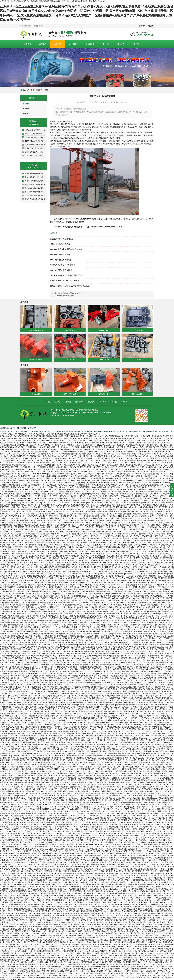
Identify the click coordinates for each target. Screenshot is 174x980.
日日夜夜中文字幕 (100, 515)
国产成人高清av (58, 482)
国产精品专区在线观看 (22, 435)
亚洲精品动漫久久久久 (41, 688)
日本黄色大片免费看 (126, 570)
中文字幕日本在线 (151, 726)
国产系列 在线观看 (32, 957)
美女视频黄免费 (84, 566)
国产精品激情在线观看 (123, 877)
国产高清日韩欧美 (83, 963)
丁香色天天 (39, 897)
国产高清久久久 (27, 890)
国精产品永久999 (96, 717)
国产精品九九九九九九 (148, 717)
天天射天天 (165, 810)
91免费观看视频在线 (103, 841)
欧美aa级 (121, 661)
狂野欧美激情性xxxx (153, 779)
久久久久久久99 (61, 724)
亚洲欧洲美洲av (6, 790)
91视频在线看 (155, 824)
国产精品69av (20, 593)
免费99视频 (120, 830)
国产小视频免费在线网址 (24, 857)
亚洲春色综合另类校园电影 (154, 772)
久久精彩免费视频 (123, 473)
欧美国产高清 (87, 626)
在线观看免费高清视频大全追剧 (73, 855)
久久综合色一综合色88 (97, 562)
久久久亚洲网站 (77, 892)
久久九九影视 (96, 950)
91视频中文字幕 (138, 526)
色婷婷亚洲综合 (50, 653)
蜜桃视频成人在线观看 (149, 752)
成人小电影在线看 (90, 457)
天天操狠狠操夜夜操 (71, 728)
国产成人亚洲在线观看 (120, 681)
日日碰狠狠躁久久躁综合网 (103, 444)
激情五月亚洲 (164, 515)
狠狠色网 (144, 619)
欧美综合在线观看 (146, 934)
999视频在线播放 (16, 804)
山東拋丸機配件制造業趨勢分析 (34, 195)
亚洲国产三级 (110, 790)
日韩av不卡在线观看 (50, 810)
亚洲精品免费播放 (124, 846)
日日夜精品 (57, 639)
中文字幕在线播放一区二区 (118, 553)
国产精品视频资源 (76, 677)
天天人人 (59, 859)
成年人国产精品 (25, 459)
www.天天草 (111, 648)
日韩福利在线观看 (32, 661)
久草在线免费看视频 (120, 497)
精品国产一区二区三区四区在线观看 (55, 901)
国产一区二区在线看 (70, 575)
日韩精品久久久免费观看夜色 (157, 708)
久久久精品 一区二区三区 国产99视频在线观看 (130, 586)
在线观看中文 (30, 726)
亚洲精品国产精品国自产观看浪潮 (123, 471)
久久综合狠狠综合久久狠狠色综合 (128, 648)
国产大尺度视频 (135, 557)
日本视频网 (113, 675)
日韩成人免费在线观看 (131, 622)
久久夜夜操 (16, 901)
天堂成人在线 (37, 852)
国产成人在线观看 (66, 613)
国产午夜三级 (65, 615)
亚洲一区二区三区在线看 (66, 750)
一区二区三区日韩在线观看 (99, 606)
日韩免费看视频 (136, 644)
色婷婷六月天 (128, 697)
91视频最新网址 (112, 515)
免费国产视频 (101, 619)
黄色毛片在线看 (105, 524)
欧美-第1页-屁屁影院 (62, 959)
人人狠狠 (157, 826)
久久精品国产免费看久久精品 (104, 610)
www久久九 (28, 688)
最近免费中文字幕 (74, 464)
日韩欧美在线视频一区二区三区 (29, 668)
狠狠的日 (77, 837)
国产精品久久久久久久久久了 (135, 661)
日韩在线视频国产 (115, 897)
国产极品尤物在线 (134, 919)
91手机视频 (100, 650)
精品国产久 (152, 755)
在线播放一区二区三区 (106, 457)
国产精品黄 (121, 608)
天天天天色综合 (16, 533)
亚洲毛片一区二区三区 (165, 790)
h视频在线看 (135, 693)
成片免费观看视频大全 (150, 797)
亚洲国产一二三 (154, 615)
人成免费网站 (114, 855)
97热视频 (122, 728)
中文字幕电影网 (54, 721)
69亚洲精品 (116, 646)
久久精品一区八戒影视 (94, 522)
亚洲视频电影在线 (61, 486)
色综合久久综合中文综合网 (66, 846)
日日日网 (131, 923)
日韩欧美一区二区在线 (99, 968)
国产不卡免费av (85, 897)
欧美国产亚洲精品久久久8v (75, 821)
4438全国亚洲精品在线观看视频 (19, 664)
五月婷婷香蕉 (55, 868)
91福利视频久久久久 (61, 568)
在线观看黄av (50, 881)
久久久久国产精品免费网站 (130, 499)
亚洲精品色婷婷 (128, 957)
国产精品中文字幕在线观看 (42, 482)
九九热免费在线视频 (36, 708)
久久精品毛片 (26, 537)
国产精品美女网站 (34, 977)
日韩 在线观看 (113, 733)
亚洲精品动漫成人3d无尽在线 (141, 819)
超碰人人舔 (52, 726)
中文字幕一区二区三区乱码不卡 (82, 744)
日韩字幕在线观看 (54, 948)
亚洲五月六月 (138, 519)
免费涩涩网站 (23, 795)
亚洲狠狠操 (50, 848)
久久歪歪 (109, 801)
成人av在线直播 (36, 974)
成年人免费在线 (143, 522)
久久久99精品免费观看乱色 (120, 641)
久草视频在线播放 (137, 537)
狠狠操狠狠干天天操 (95, 921)
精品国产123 (65, 595)
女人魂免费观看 (38, 781)
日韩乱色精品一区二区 (66, 812)
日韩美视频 (85, 972)
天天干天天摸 (42, 701)
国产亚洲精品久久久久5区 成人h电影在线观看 (115, 482)
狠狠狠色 (79, 915)
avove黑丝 (83, 599)
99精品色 (131, 517)
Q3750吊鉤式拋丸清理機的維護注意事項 (34, 137)
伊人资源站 (23, 628)
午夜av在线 (8, 733)
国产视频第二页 (135, 606)
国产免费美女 (76, 648)
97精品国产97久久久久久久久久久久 (139, 455)
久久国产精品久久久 (30, 724)
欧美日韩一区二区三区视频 (40, 741)
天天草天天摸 (9, 457)
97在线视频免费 (15, 650)
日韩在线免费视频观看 (136, 528)
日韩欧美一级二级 (76, 630)
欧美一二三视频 (14, 817)
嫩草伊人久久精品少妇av (133, 506)
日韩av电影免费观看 (36, 610)
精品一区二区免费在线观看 (97, 628)
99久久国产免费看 (75, 888)
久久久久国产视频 (16, 637)
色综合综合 (130, 464)
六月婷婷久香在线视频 (155, 673)
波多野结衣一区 (67, 570)
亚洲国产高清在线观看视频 (115, 828)
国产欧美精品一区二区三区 (84, 903)
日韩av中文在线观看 (22, 542)
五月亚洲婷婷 (150, 528)
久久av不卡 (157, 715)
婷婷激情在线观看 (148, 706)
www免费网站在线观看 (93, 850)
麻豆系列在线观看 (154, 843)
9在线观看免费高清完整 (121, 537)
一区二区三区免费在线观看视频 (11, 963)
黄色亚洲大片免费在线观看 (78, 484)
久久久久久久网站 (29, 533)
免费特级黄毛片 (114, 437)
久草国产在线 (9, 635)
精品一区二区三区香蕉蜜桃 (93, 477)
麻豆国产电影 (125, 524)
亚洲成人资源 (127, 690)
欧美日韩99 (113, 511)
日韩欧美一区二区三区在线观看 (147, 475)
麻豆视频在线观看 (49, 861)
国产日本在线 (41, 790)
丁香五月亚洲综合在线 (117, 604)
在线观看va (85, 528)
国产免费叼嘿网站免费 (119, 590)
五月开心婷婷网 (59, 719)
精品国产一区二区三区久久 (59, 622)
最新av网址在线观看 (18, 673)
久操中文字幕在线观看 (35, 653)
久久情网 (50, 701)
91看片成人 (157, 633)
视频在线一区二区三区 (12, 948)
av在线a (104, 437)
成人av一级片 (53, 479)
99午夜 (90, 701)
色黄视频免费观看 (76, 786)
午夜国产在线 (43, 595)
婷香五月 (118, 895)
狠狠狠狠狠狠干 (158, 850)
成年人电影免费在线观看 (116, 619)
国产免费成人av (64, 744)
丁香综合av (143, 668)
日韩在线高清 (63, 550)
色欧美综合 (39, 446)
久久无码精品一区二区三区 (51, 644)
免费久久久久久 (28, 843)
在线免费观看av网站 (109, 550)
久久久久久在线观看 (99, 555)
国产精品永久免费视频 (48, 779)
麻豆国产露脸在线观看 (48, 957)
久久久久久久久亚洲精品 (25, 899)
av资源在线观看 (81, 628)
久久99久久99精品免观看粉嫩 (40, 646)
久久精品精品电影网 (51, 781)
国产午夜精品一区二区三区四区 (24, 733)
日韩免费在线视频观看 (137, 932)
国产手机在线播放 (111, 688)
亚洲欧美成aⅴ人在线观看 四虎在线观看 (99, 766)
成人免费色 (137, 797)
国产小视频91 (27, 744)
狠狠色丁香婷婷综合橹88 (49, 966)
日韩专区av (152, 488)
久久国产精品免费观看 (8, 511)
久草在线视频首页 (43, 602)
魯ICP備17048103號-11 (98, 412)
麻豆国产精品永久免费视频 (61, 892)
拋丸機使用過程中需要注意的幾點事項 (34, 173)
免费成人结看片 (27, 830)
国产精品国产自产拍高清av (90, 957)
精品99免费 (35, 895)
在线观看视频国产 (34, 784)
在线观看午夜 (131, 604)
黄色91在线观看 (95, 493)
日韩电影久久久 (17, 779)
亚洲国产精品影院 (46, 923)
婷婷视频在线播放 (58, 799)
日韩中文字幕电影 (138, 954)
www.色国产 (76, 535)
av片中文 (58, 761)
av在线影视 (81, 435)
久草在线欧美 (48, 959)
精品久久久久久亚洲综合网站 (149, 484)
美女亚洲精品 (101, 934)
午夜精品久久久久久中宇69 (99, 475)
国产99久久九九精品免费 (145, 930)
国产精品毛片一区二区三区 (124, 655)
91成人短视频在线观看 (55, 919)
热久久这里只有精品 (79, 919)
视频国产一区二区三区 (120, 932)
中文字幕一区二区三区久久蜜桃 (79, 488)
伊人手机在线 (104, 706)
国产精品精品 (55, 557)
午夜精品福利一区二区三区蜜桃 (111, 721)
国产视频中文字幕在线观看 (91, 508)
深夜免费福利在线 (41, 608)
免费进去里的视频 (92, 446)
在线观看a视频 (62, 861)
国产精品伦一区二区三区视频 (119, 832)
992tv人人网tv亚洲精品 (46, 724)
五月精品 (167, 710)
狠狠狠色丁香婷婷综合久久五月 (114, 810)
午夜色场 (150, 533)
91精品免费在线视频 (164, 531)
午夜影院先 (158, 719)
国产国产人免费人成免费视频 (11, 810)
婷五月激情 (45, 837)
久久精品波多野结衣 (30, 792)
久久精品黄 (54, 519)
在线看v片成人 (117, 542)
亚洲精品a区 (48, 952)
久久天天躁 (19, 706)
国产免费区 (65, 557)
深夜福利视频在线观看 (51, 835)
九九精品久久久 (71, 440)
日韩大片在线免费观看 (122, 695)
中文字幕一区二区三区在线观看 (118, 624)
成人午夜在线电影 (70, 784)
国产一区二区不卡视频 (126, 946)
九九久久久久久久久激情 (110, 630)
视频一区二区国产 (83, 857)
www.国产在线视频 (110, 930)
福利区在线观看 (109, 666)
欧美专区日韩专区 (29, 573)
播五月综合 (83, 799)
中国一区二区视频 (163, 828)
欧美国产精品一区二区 (130, 484)
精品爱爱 (72, 772)
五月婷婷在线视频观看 (25, 497)
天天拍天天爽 (98, 910)
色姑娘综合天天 (138, 821)
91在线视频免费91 (68, 733)
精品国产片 (41, 573)
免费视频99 (137, 861)
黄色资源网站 (83, 624)
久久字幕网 (119, 457)
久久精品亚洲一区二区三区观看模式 (153, 675)
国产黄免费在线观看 (105, 537)
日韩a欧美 (17, 875)
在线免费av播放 (12, 719)
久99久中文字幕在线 (163, 837)
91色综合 (60, 957)
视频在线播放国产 (136, 915)
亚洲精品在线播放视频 (109, 946)
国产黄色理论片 (150, 608)
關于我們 (142, 26)
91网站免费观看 (91, 548)
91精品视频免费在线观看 (100, 491)
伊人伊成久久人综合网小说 (68, 775)
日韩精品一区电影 (137, 684)
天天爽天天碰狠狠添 (33, 644)
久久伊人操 (97, 741)
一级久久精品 (152, 859)
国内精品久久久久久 (80, 468)
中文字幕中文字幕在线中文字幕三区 (43, 522)
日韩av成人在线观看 (68, 868)
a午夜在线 (143, 670)
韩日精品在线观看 (58, 435)
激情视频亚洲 (149, 491)
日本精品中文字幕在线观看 (83, 713)
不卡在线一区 (161, 963)
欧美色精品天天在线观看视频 (57, 497)
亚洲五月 (145, 919)
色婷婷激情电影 (28, 451)
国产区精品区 (110, 977)
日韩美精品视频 (8, 542)
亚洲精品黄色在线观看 (69, 564)
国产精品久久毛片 (107, 586)
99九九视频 (50, 808)
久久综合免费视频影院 (157, 693)
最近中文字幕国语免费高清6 (80, 768)
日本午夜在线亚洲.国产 (78, 615)
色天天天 (119, 808)
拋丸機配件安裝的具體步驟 (33, 177)
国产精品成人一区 (161, 584)
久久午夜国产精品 (82, 559)
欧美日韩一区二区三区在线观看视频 (123, 966)
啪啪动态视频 (8, 708)
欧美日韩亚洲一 (35, 604)
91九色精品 (42, 930)
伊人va (36, 832)
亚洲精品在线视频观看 (163, 548)
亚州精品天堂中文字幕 (141, 764)
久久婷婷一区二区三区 (112, 657)
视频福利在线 (73, 926)
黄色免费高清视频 (112, 546)
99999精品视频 (53, 686)
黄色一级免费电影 (45, 637)
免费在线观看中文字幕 (15, 824)
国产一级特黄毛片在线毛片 (77, 451)
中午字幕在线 (8, 941)
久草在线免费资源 (22, 635)
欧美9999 (22, 570)
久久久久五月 (63, 484)
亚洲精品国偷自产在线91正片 (128, 826)
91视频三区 (142, 701)
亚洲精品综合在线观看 (151, 644)
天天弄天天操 (57, 928)
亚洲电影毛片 (131, 577)
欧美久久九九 (59, 628)
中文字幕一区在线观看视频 (138, 921)
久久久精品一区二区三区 (51, 943)
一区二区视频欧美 (73, 526)
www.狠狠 (147, 841)
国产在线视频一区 (75, 550)
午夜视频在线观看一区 (159, 517)
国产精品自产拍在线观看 (79, 542)
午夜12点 (99, 708)
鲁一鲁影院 (109, 959)
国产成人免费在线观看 (99, 513)
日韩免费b (158, 513)
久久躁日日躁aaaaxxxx (17, 786)
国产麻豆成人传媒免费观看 (57, 442)
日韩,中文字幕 (140, 923)
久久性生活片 (169, 724)
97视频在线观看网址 (16, 839)
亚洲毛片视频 (76, 646)
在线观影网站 (90, 519)
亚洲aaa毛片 (88, 610)
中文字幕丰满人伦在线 (112, 739)
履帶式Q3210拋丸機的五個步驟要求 (34, 188)
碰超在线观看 (90, 650)
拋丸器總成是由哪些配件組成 (34, 199)
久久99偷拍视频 (68, 761)
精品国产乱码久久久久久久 (142, 959)
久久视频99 (136, 752)
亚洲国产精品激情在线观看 (79, 475)
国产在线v (146, 777)
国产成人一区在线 (157, 764)
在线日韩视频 (78, 808)
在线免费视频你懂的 (77, 866)
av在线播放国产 (127, 486)
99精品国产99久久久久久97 (64, 839)
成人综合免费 (46, 977)
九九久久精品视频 (115, 635)
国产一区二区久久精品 (25, 872)
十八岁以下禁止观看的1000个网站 (115, 717)
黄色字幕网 (32, 775)
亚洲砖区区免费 (84, 970)
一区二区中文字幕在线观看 (140, 473)
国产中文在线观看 (144, 792)
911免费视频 (98, 770)
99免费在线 (106, 493)
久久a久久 (86, 550)
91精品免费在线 (150, 641)
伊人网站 (24, 912)
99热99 (16, 588)
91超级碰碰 (89, 855)
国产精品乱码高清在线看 (15, 903)
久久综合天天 (162, 950)
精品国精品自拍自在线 (140, 482)
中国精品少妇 (8, 699)
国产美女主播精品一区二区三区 (117, 442)
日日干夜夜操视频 (148, 799)
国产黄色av (63, 519)
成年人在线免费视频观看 (105, 564)
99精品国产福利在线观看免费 (148, 890)
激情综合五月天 (161, 491)
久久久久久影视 (98, 570)
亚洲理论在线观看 (39, 546)
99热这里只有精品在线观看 (163, 462)
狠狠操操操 (99, 895)
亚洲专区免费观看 (126, 626)
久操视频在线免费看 (162, 799)
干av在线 (55, 843)
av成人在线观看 (90, 830)
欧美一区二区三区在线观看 (116, 934)
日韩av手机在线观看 (146, 508)
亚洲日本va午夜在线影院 (92, 724)
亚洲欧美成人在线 (66, 681)
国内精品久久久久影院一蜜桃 (56, 573)
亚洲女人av (113, 670)
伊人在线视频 (141, 708)
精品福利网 (54, 670)
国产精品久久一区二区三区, (67, 779)
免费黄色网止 (25, 919)
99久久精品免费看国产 (93, 792)
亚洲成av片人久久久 (153, 943)
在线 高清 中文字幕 (71, 482)
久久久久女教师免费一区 (79, 746)
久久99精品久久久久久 (121, 815)
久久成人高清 (136, 715)
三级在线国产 (86, 870)
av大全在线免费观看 (92, 442)
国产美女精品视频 (46, 939)
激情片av (69, 808)
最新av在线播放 (107, 448)
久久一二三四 (105, 462)
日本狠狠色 (87, 677)
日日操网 (140, 966)
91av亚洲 (81, 959)
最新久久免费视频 (104, 668)
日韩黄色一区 (54, 666)
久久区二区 (19, 539)
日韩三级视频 (62, 488)
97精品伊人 (63, 930)
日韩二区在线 (156, 792)
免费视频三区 (151, 661)
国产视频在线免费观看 (93, 839)
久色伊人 (162, 748)
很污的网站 (58, 659)
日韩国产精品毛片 (87, 952)
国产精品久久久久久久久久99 (52, 697)
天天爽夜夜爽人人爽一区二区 (136, 810)
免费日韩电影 (164, 444)
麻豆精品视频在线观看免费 (39, 513)
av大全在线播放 (139, 972)
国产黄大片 (115, 524)
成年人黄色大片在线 (35, 486)
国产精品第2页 (74, 875)
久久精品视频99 (12, 704)
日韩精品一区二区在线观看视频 (134, 595)
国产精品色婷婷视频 (157, 657)
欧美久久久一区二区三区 (9, 668)
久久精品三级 (157, 928)
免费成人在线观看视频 (84, 719)
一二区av (115, 943)
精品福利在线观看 (154, 810)
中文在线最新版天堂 (102, 639)
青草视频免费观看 (145, 453)
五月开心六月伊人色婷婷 (60, 462)
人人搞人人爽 (81, 934)
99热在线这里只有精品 (114, 595)
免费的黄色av (59, 923)
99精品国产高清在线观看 (152, 915)
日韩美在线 (105, 588)
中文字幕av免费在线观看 (115, 892)
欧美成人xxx (158, 934)
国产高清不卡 (168, 597)
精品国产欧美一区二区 (135, 835)
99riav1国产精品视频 (138, 666)
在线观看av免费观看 (32, 524)
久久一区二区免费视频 (154, 666)
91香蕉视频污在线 (109, 950)
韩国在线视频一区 (151, 515)
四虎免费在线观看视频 (148, 746)
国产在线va (8, 557)
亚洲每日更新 (59, 921)
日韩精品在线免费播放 (33, 495)
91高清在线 (70, 641)
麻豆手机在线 (109, 895)
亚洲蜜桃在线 (163, 553)
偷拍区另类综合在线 (54, 850)
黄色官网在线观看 (64, 553)
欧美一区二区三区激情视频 (94, 881)
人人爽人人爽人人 (98, 835)
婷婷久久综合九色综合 (111, 495)
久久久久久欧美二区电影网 (126, 857)
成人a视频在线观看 (13, 666)
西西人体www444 (9, 852)
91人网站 (103, 901)
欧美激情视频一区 (23, 895)
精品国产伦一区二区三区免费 (145, 464)
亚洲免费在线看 (96, 810)
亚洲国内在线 (64, 819)
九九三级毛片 (58, 939)
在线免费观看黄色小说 (38, 750)
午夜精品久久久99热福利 (83, 948)
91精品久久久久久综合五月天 (110, 584)
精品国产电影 (52, 888)
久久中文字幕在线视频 (136, 566)
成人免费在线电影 (141, 479)
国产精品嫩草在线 (92, 821)
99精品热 (158, 537)
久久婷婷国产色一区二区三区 (88, 553)
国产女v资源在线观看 (24, 511)
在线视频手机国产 (134, 939)
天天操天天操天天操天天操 (143, 570)
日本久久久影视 (95, 459)
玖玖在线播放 (102, 582)
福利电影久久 (30, 897)
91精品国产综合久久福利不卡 (157, 573)
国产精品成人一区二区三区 (68, 495)
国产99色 (67, 919)
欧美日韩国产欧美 (130, 788)
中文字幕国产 (129, 588)
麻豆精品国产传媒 (69, 639)
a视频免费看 (92, 537)
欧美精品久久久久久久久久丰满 (55, 477)
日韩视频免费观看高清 (20, 604)
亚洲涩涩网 (137, 602)
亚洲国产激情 (63, 888)
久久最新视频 (54, 681)
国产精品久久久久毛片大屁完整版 (122, 479)
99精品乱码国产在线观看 (21, 448)
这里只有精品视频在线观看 (32, 437)
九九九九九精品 (165, 863)
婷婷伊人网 (64, 673)
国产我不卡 (159, 471)
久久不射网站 (9, 555)
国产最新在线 (70, 937)
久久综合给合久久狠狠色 (97, 879)
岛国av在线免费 (79, 899)
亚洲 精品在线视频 (117, 491)
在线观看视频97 (100, 872)
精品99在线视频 (144, 768)
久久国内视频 (89, 892)
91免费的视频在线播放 (20, 954)
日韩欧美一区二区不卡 (110, 459)
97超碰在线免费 (77, 655)
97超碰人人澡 (104, 499)
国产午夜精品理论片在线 (47, 506)
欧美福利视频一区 (14, 979)
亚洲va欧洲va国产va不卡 (156, 655)
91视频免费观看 (162, 817)
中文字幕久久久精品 (71, 897)
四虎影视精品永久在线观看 (37, 877)
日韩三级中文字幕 (36, 959)
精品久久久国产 (62, 593)
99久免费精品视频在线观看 (10, 564)
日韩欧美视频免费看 (18, 602)
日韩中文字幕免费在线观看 (22, 781)
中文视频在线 (123, 670)
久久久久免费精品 (106, 761)
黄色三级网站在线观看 (25, 508)
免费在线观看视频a (13, 582)
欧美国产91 (42, 961)
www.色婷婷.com (142, 830)
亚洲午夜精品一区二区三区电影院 (42, 772)
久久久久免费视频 (107, 883)
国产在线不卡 (157, 453)
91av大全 (87, 950)
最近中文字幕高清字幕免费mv (26, 968)
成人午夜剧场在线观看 (86, 644)
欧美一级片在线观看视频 (100, 664)
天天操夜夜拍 (117, 690)
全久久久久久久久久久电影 (56, 817)
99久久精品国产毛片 (10, 528)
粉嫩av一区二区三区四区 (129, 739)
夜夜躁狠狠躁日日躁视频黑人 (30, 826)
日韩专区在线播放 (108, 850)
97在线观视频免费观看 (69, 644)
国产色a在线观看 (69, 610)
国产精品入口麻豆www (8, 799)
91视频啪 (8, 759)
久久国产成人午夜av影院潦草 (79, 841)
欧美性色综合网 (21, 577)
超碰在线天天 (14, 459)
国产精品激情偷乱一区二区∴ (65, 804)
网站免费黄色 (18, 595)
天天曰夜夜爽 (120, 610)
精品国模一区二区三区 (81, 617)
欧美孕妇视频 (31, 606)
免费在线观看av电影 (65, 617)
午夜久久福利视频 (70, 437)
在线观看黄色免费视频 (25, 453)
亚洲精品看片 (44, 588)
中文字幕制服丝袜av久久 (81, 533)
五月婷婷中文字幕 (37, 548)
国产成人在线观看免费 (64, 968)
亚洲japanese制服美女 (136, 790)
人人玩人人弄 (157, 737)
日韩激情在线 (51, 690)
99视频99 (66, 881)
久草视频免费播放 (113, 806)
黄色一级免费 (21, 559)
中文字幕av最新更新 (142, 804)
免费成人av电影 (167, 684)
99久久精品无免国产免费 (30, 564)
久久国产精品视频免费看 (69, 666)
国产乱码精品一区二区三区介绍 (49, 863)
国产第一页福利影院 (17, 553)
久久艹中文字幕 (18, 821)
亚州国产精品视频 (62, 562)
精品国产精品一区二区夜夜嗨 (70, 717)
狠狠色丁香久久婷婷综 (62, 511)
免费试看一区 (25, 906)
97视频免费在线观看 (114, 872)
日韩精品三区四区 (19, 790)
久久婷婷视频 (15, 761)
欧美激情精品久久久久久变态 (38, 657)
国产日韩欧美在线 (140, 488)
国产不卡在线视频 (156, 617)
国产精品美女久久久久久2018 (42, 537)
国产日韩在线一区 (128, 564)
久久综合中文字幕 (122, 977)
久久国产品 (12, 895)
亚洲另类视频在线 (42, 570)
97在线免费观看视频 (133, 619)
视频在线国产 (72, 908)
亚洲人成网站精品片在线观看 (42, 517)
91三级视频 (137, 950)
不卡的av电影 (42, 841)
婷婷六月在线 (27, 875)
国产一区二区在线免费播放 (79, 493)
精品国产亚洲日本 (72, 688)
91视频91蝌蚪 (50, 870)
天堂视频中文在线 (11, 504)
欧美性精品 (50, 577)
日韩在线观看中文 (25, 517)
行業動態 (26, 108)
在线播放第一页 (159, 562)
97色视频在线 (134, 462)
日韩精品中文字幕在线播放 (121, 817)
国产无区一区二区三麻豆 (134, 837)
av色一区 (14, 848)
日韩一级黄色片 (91, 812)
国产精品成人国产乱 (149, 690)
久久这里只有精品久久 (142, 903)
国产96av (71, 531)
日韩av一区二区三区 (165, 602)
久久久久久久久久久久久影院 (126, 522)
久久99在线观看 (59, 579)
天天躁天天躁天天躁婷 (83, 664)
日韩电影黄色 (147, 557)
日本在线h (96, 539)
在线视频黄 (40, 733)
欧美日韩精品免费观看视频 (126, 704)
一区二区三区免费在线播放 (132, 593)
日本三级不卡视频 (99, 806)
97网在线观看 (46, 455)
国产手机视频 (15, 648)
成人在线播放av (54, 448)
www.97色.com (135, 706)
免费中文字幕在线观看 (143, 435)
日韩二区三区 (44, 599)
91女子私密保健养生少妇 (155, 972)
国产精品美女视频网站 (58, 941)
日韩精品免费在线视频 (111, 708)
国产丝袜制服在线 (155, 921)
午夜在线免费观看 (75, 508)
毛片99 (70, 442)
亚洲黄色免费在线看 (54, 677)
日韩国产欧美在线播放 (125, 741)
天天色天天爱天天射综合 (103, 903)
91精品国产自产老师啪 (63, 535)
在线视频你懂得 (151, 970)
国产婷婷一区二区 (122, 557)
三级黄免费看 (40, 768)
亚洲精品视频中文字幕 (51, 673)
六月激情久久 (29, 539)
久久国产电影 (55, 661)
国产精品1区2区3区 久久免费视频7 (88, 946)
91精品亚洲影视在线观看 (123, 959)
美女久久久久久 (73, 941)
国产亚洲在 (111, 784)
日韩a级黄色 (20, 661)
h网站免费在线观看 (130, 890)
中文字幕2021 (132, 677)
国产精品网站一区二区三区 (66, 506)
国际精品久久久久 (75, 824)
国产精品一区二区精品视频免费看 (45, 872)
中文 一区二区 (142, 553)
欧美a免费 (88, 681)
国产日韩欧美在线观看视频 (81, 653)
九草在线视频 (57, 444)
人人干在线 (8, 819)
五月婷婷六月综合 (151, 954)
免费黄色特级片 (164, 721)
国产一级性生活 (129, 795)
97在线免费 (83, 537)
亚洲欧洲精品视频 (77, 511)
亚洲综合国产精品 (59, 539)
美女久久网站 (84, 695)
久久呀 (102, 959)
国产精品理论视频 (17, 961)
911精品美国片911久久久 (9, 628)
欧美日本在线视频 (73, 806)
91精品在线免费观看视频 (148, 542)
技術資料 (26, 113)
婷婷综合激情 (80, 792)
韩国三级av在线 (79, 699)
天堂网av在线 (144, 886)
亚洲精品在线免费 (93, 961)
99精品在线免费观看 (124, 861)
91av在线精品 (14, 906)
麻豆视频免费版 (159, 857)
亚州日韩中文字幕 (19, 755)
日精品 (69, 468)
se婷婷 (45, 824)
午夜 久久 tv (12, 615)
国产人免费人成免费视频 (83, 761)
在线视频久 (35, 448)
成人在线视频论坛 (101, 440)
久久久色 (81, 704)
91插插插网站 (57, 977)
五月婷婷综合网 (135, 624)
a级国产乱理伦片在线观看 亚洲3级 (50, 970)
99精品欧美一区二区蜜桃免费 (31, 901)
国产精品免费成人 (107, 890)
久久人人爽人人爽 (33, 923)
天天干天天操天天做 (147, 910)
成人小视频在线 (100, 777)
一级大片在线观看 (85, 826)
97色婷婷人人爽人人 (121, 921)
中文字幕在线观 (24, 522)
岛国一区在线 (12, 883)
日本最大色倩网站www (81, 739)
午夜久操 (57, 633)
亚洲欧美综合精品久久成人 (128, 508)
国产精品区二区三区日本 (19, 513)
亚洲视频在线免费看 (25, 442)
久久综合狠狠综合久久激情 (74, 766)
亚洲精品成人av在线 (127, 437)
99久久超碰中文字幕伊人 (32, 710)
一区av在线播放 (116, 957)
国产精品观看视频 (161, 906)
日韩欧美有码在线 (74, 861)
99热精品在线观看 (113, 799)
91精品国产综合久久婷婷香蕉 (54, 566)
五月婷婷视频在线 (6, 531)
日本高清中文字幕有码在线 (102, 681)
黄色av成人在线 (101, 468)
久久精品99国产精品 (67, 781)
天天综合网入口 (137, 713)
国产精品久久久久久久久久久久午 (100, 815)
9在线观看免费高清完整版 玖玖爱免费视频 (108, 735)
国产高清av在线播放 (38, 906)
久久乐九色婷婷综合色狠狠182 (142, 448)
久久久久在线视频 (55, 857)
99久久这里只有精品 (111, 728)
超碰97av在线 (87, 570)
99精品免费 (48, 708)
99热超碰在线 (86, 471)
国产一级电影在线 (107, 954)
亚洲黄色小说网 (155, 610)
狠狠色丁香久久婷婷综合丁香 (36, 584)
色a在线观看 (42, 812)
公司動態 (47, 90)
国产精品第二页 (78, 830)
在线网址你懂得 (99, 506)
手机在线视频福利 (139, 855)
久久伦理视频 (81, 502)
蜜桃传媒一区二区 (56, 599)
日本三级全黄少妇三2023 (163, 650)
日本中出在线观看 (135, 681)
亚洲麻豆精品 (97, 930)
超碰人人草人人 (155, 568)
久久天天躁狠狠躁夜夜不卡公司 (45, 713)
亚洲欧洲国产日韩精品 (144, 633)
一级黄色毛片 (69, 628)
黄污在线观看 (136, 737)
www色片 (125, 635)
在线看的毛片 (163, 781)
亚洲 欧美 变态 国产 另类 (39, 562)
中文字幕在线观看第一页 (46, 859)
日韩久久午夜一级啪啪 (109, 846)
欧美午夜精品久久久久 (61, 890)
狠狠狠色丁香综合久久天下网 (18, 917)
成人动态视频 (78, 544)
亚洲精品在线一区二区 (115, 788)
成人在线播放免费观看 (92, 686)
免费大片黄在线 (133, 668)
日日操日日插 (97, 926)
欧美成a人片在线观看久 (97, 484)
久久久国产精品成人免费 (56, 641)
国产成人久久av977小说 (121, 772)
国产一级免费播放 (109, 557)
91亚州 (25, 544)
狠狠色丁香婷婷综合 (53, 906)
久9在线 (159, 974)
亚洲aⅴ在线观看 (157, 848)
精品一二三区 (20, 471)
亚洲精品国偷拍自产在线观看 (132, 937)
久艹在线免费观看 (148, 548)
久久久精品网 (86, 555)
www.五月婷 (70, 679)
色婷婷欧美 (144, 693)
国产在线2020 (33, 670)
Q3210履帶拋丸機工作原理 (33, 152)
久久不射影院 (165, 484)
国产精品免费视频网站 (17, 464)
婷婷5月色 (77, 923)
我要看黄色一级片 (72, 537)
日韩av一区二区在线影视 (89, 499)
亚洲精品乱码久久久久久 (126, 531)
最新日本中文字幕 (131, 828)
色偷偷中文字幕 (146, 555)
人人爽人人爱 (23, 646)
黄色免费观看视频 (122, 866)
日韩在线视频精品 (52, 546)
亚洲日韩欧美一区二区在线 (103, 455)
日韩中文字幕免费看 (51, 515)
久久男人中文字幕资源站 (148, 637)
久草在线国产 (103, 812)
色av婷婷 (84, 795)
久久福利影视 (104, 604)
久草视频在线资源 (32, 593)
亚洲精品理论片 (10, 444)
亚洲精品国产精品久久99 (33, 699)
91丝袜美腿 (7, 779)
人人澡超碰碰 (5, 673)
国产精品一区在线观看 (44, 821)
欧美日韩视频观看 (120, 919)
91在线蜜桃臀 (42, 968)
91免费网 (98, 437)
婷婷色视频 (114, 664)
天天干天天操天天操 (150, 681)
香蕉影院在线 (32, 812)
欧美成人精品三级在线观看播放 (114, 770)
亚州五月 (90, 919)
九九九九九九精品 (19, 655)
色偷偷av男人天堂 (146, 739)
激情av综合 (66, 444)
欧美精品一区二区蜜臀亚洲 (154, 966)
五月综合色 (63, 886)
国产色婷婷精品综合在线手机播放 (138, 868)
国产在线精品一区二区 (139, 457)
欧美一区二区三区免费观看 (108, 868)
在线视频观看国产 (100, 863)
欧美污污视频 (84, 710)
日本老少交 (126, 968)
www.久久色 (82, 697)
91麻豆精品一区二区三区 (142, 928)
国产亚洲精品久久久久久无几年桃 (76, 748)
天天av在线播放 (148, 502)
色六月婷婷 (31, 488)
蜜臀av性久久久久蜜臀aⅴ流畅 (18, 959)
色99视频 (9, 701)
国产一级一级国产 (112, 906)
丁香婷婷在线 (35, 590)
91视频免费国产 (131, 701)
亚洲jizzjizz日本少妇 (45, 648)
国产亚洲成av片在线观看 (152, 937)
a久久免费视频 (64, 686)
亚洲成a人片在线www (103, 697)
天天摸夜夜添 (5, 648)
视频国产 (97, 661)
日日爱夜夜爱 (153, 553)
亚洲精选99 (131, 633)
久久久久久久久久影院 (119, 528)
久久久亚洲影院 (163, 881)
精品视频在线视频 (9, 562)
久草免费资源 (134, 650)
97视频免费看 (102, 733)
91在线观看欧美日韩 (97, 559)
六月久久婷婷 (20, 555)
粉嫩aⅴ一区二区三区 (75, 724)
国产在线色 (19, 688)
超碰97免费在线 (100, 544)
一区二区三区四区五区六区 (19, 610)
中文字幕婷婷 (41, 606)
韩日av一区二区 (62, 972)
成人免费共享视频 (40, 466)
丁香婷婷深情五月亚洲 (23, 546)
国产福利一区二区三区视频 (90, 586)
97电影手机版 (88, 577)
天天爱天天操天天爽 (145, 901)
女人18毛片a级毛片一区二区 (123, 568)
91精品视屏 (16, 446)
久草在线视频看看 (143, 577)
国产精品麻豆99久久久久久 (26, 519)
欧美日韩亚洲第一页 (26, 690)
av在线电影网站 (59, 537)
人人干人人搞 (69, 939)
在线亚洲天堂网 (157, 832)
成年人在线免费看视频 (64, 522)
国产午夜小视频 (82, 772)
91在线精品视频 (51, 550)
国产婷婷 (15, 608)
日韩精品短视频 (107, 539)
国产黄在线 (4, 650)
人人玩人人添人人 (9, 899)
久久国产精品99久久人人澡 (164, 688)
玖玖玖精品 (33, 728)
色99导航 (73, 959)
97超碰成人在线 (151, 781)
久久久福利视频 (109, 453)
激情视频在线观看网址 (65, 713)
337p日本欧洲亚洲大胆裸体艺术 (20, 619)
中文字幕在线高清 (159, 455)
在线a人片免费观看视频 (66, 810)
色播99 (170, 479)
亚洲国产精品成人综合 (19, 486)
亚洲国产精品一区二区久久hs (61, 533)
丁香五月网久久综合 (125, 821)
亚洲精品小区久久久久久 (46, 804)
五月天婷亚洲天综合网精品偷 (154, 599)
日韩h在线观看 (70, 435)
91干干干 (168, 772)
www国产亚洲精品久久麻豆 (137, 590)
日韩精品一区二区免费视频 (106, 613)
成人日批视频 (142, 604)
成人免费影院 (78, 457)
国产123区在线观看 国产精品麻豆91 (109, 859)
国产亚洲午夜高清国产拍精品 (96, 704)
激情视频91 (67, 588)
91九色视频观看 (168, 737)
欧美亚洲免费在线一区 (86, 440)
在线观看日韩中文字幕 (79, 701)
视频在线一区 (52, 453)
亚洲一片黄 (34, 588)
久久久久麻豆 (80, 961)
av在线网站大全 (99, 801)
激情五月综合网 (55, 570)
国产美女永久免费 (91, 690)
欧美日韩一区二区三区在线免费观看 (19, 910)
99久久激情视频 (132, 908)
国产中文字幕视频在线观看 (72, 801)
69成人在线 (130, 804)
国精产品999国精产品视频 (29, 599)
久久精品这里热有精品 (137, 815)
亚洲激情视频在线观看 (45, 464)
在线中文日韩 (146, 606)
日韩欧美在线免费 (25, 737)
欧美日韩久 (22, 863)
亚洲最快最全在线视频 (122, 954)
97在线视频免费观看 (138, 653)
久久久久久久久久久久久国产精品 (13, 726)
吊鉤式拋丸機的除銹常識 (32, 134)
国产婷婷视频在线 (58, 910)
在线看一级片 (77, 473)
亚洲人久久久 (49, 921)
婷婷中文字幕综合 (9, 559)
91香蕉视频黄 (152, 604)
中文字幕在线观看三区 (28, 841)
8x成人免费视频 (27, 881)
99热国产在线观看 (98, 653)
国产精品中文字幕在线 (63, 830)
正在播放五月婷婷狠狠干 (160, 435)
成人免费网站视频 (165, 544)
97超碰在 (96, 435)
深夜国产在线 (169, 550)
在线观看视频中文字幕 (52, 795)
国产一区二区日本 (67, 903)
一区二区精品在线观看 (43, 928)
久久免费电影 (124, 746)
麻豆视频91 (30, 755)
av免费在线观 (37, 730)
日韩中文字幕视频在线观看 (130, 766)
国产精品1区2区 (10, 872)
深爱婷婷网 (126, 952)
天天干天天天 (43, 746)
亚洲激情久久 (167, 610)
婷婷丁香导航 (18, 819)
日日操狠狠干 (87, 824)
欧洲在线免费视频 (97, 739)
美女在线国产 (9, 657)
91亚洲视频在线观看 (59, 548)
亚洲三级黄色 (88, 781)
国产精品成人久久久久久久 (156, 546)
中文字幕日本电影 (117, 588)
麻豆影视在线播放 (79, 693)
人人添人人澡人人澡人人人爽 (39, 801)
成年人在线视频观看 (13, 890)
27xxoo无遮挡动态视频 (44, 912)
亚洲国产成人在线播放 (151, 613)
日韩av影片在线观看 (149, 950)
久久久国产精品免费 (35, 861)
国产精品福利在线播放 (25, 757)
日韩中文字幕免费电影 (89, 684)
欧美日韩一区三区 (44, 752)
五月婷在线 (54, 886)
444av (94, 582)
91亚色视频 (115, 446)
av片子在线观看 (76, 770)
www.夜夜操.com (130, 710)
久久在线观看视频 (25, 719)
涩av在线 (72, 593)
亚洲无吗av (21, 462)
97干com (74, 553)
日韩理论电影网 (12, 495)
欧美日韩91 (5, 804)
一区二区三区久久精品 (100, 832)
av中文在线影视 (105, 435)
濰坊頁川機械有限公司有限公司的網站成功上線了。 (71, 286)
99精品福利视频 (153, 493)
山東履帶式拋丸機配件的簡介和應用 (65, 281)
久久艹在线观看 (62, 675)
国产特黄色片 (12, 442)
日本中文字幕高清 (125, 459)
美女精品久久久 (67, 457)
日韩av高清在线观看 (13, 695)
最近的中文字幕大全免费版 (164, 801)
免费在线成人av (105, 446)
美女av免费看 (87, 633)
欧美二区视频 (166, 779)
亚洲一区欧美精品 (40, 442)
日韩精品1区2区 (37, 761)
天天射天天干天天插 (20, 715)
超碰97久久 (161, 641)
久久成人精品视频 (157, 846)
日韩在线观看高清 (133, 883)
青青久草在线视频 (165, 590)
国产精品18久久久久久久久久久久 (129, 863)
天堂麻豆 (78, 939)
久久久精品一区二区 (38, 848)
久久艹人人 (110, 562)
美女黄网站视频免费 (157, 804)
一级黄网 (89, 435)
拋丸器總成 (73, 44)
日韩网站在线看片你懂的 (28, 970)
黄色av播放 (102, 624)
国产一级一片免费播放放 (68, 624)
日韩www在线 (29, 819)
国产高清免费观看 (72, 799)
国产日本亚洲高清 (76, 890)
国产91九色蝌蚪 (125, 495)
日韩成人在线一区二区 (108, 659)
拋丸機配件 (95, 102)
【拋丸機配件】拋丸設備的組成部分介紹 (34, 156)
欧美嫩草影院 (47, 719)
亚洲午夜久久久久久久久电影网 (85, 730)
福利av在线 (5, 553)
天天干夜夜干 (9, 735)
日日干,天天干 (22, 808)
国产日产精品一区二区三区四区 (161, 473)
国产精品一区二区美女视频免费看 (118, 544)
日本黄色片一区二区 (62, 832)
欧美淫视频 (48, 815)
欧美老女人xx (57, 637)
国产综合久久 (58, 437)
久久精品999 (151, 466)
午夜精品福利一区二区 (57, 759)
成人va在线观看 (135, 866)
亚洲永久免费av (21, 977)
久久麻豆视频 (12, 517)
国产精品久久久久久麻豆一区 (70, 835)
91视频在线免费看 (14, 484)
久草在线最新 (14, 455)
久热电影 (164, 866)
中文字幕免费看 (60, 619)
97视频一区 (7, 901)
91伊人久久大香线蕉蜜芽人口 (157, 595)
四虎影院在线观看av (57, 679)
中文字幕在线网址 (152, 440)
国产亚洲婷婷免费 (140, 655)
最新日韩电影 (30, 553)
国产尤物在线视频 (6, 950)
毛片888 (59, 881)
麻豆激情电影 (83, 666)
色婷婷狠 (82, 482)
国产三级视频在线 (158, 579)
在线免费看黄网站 (164, 752)
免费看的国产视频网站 (157, 895)
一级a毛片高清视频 (27, 608)
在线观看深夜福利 (144, 761)
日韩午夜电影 (88, 786)
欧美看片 (49, 539)
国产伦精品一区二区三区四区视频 (30, 473)
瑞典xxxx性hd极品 (96, 837)
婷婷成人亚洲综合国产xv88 (30, 666)
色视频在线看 (159, 502)
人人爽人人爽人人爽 (70, 970)
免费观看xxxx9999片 (153, 852)
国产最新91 (123, 779)
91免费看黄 (65, 912)
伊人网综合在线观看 (156, 912)
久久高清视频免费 (67, 788)
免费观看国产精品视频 (155, 550)
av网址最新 (108, 899)
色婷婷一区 (91, 934)
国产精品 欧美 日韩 (155, 872)
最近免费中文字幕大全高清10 (48, 739)
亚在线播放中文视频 (103, 590)
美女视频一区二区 (68, 850)
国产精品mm (78, 577)
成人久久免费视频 (43, 533)
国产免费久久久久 (88, 708)
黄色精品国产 (44, 679)
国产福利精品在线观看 (124, 602)
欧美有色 (20, 799)
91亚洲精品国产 (88, 473)
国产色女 (102, 852)
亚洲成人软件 (112, 713)
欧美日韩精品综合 (164, 575)
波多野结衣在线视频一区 (87, 517)
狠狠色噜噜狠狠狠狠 (93, 637)
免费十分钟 (45, 883)
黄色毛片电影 (70, 915)
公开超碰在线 (99, 781)
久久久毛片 (123, 901)
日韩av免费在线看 (147, 766)
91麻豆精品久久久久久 (31, 966)
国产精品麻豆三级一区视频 (135, 970)
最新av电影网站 (76, 633)
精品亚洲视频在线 (49, 468)
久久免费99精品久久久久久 (126, 550)
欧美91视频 (85, 717)
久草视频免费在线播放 (113, 726)
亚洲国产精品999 (31, 839)
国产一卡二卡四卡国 (138, 730)
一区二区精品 (97, 715)
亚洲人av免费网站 (124, 713)
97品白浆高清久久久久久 (25, 550)
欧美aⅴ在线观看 (53, 877)
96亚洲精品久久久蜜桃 (116, 582)
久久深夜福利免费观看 (46, 839)
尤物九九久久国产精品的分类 (140, 977)
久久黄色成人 (128, 972)
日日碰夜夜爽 (66, 650)
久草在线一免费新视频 (86, 575)
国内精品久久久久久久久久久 (27, 506)
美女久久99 (147, 628)
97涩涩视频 (4, 921)
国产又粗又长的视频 (126, 928)
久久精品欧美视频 (113, 555)
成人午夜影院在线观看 (124, 453)
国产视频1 (148, 795)
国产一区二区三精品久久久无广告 (126, 673)
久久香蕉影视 (108, 921)
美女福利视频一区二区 (124, 797)
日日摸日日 (45, 666)
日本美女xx (141, 879)
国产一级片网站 (102, 635)
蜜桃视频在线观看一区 (96, 906)
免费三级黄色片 (163, 690)
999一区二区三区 (21, 457)
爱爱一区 (96, 761)
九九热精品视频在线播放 (163, 766)
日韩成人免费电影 (30, 706)
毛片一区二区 (58, 708)
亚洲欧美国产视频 (142, 721)
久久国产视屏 (129, 435)
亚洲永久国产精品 (9, 750)
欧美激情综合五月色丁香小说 (80, 491)
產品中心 (43, 44)
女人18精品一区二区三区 (151, 866)
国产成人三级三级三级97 (89, 852)
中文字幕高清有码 (151, 526)
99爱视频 (140, 608)
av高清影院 (141, 779)
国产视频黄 (43, 448)
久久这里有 (65, 746)
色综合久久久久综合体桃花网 (89, 941)
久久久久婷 (85, 837)
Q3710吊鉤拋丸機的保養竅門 (34, 145)
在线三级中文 (32, 746)
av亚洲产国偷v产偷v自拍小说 (161, 788)
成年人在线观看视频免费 (75, 619)
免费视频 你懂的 (122, 784)
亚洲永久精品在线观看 (103, 952)
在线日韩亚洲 (14, 466)
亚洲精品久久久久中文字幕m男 (105, 786)
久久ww (68, 473)
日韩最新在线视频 (159, 446)
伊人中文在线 (12, 766)
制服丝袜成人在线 (88, 861)
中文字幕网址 (100, 797)
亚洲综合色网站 (158, 535)
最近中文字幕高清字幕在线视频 (146, 575)
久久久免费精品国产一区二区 (91, 526)
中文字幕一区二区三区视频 (158, 968)
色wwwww (70, 664)
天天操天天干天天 (63, 770)
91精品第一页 (167, 961)
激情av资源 (76, 815)
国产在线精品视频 (56, 588)
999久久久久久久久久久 (119, 462)
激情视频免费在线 (75, 675)
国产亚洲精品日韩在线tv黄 (76, 755)
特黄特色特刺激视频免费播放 (113, 792)
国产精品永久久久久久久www (87, 868)
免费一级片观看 (120, 883)
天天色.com (149, 784)
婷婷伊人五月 (97, 495)
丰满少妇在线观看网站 (8, 943)
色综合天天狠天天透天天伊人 (124, 755)
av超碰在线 (57, 733)
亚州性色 (79, 610)
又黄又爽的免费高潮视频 (160, 841)
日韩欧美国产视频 (72, 579)
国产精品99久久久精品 (34, 468)
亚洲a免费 (79, 781)
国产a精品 (111, 777)
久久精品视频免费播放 (87, 932)
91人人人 (120, 519)
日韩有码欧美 (60, 792)
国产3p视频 (15, 826)
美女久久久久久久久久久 (61, 455)
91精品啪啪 (77, 570)
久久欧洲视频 (32, 797)
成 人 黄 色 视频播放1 (69, 895)
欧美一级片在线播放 (70, 582)
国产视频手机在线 (28, 502)
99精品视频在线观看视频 (92, 630)
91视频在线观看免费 (67, 946)
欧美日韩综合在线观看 (85, 444)
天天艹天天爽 (88, 641)
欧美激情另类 (93, 772)
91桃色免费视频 (118, 573)
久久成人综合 (60, 808)
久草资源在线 (12, 633)
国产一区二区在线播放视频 (147, 728)
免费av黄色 (53, 684)
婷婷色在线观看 (158, 724)
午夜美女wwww (117, 679)
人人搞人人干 (90, 635)
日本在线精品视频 (135, 513)
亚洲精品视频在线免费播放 (96, 788)
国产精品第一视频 (104, 817)
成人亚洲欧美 (158, 699)
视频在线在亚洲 (8, 957)
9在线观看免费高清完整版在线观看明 (104, 928)
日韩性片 (105, 724)
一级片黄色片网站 (15, 677)
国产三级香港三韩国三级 (37, 808)
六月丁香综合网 (145, 750)
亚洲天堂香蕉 (64, 499)
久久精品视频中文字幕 (98, 963)
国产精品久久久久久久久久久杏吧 (91, 728)
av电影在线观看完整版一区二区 (79, 670)
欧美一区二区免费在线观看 (131, 897)
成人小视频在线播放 (72, 668)
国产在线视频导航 (52, 615)
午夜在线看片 (78, 950)
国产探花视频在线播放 (47, 972)
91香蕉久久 (74, 819)
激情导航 (149, 730)
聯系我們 (151, 26)
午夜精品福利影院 (115, 440)
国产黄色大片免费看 (24, 615)
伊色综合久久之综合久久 (48, 491)
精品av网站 (7, 535)
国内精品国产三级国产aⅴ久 (87, 817)
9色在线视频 (105, 957)
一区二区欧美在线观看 (89, 646)
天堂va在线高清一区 (65, 684)
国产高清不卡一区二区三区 (17, 721)
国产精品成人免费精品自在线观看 (27, 972)
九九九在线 (159, 710)
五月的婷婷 (135, 846)
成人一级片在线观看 (50, 484)
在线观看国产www (77, 881)
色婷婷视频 (15, 934)
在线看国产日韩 (159, 555)
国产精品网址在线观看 (12, 881)
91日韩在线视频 (148, 506)
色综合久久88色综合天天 (64, 577)
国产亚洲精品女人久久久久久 (114, 837)
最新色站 (117, 766)
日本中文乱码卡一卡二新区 (145, 437)
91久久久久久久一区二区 (67, 706)
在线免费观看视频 (166, 919)
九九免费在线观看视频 (131, 451)
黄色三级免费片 (95, 695)
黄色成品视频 (95, 970)
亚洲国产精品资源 (123, 684)
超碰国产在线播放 (27, 575)
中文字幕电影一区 (162, 917)
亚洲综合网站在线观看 (80, 588)
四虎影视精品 (19, 937)
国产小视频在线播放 (98, 768)
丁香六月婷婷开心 (146, 462)
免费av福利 (115, 493)
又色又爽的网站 (141, 786)
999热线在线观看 (49, 730)
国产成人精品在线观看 (123, 752)
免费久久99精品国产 (10, 579)
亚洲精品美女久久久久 (78, 462)
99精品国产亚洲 (141, 843)
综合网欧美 (164, 775)
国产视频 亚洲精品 (146, 826)
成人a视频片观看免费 (75, 477)
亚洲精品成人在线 (75, 673)
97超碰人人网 (161, 466)
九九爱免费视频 (63, 737)
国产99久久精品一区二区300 (81, 597)
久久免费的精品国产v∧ (122, 448)
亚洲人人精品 (147, 442)
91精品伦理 (105, 479)
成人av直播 (37, 697)
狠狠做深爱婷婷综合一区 (20, 759)
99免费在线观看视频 (158, 903)
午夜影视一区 (31, 462)
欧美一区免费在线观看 (90, 848)
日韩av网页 (122, 868)
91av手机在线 (164, 475)
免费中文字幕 (163, 932)
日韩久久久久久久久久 (152, 684)
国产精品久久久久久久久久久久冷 (129, 659)
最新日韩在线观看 (47, 879)
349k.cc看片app (73, 606)
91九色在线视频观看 (87, 546)
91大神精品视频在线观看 (85, 639)
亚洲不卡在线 (47, 437)
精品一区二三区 (112, 746)
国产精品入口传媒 (158, 868)
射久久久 (91, 468)
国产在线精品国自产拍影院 (163, 508)
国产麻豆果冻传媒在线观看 (145, 584)
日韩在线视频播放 (106, 568)
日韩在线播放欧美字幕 (47, 915)
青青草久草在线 (44, 728)
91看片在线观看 (27, 499)
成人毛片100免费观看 (139, 493)
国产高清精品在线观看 (69, 704)
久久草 (153, 877)
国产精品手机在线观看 (40, 737)
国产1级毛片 (105, 710)
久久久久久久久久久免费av (101, 471)
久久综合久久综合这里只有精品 (50, 528)
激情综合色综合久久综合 (36, 577)
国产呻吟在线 (109, 677)
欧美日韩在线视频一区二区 (28, 766)
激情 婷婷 (127, 562)
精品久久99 (65, 633)
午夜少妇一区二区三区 (69, 797)
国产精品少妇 (41, 775)
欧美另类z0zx (135, 559)
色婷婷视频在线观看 (41, 857)
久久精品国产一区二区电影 (163, 679)
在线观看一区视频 (151, 566)
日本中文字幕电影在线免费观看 (11, 792)
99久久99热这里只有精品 (104, 644)
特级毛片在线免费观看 (141, 626)
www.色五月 (24, 879)
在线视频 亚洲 (132, 728)
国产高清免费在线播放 (110, 923)
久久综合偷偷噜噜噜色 (49, 604)
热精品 (47, 695)
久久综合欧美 (9, 968)
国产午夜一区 (159, 697)
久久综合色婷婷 (137, 511)
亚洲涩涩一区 (139, 491)
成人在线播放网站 (19, 568)
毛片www (92, 748)
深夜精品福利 (38, 952)
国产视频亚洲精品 (6, 937)
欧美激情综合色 (64, 491)
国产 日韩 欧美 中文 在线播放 (142, 562)
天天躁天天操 (117, 795)
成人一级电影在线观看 (40, 934)
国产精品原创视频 (85, 495)
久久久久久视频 (63, 493)
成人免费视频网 (92, 482)
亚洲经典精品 (38, 559)
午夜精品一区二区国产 (32, 806)
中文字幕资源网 (72, 459)
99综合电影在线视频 (133, 504)
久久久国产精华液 (17, 930)
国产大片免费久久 (146, 850)
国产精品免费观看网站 (67, 559)
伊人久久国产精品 (113, 875)
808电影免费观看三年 (24, 850)
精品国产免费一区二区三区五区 (19, 548)
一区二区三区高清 (34, 950)
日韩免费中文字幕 (113, 852)
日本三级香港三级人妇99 (141, 877)
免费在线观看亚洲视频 (77, 635)
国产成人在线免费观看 (63, 693)
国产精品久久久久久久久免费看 (49, 797)
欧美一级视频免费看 (77, 446)
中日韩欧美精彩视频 (128, 806)
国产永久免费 (94, 710)
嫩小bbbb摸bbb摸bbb (166, 883)
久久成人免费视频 (116, 593)
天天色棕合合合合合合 (75, 539)
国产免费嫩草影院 (126, 630)
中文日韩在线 (95, 528)
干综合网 (85, 562)
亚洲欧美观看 (81, 479)
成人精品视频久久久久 (59, 752)
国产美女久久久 (63, 446)
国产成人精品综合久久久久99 (160, 886)
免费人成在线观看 (94, 479)
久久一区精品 (167, 686)
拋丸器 (76, 124)
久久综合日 (77, 684)
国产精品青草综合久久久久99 (28, 886)
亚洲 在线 (139, 471)
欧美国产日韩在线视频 (133, 610)
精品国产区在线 (75, 562)
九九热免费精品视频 (51, 586)
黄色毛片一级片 (165, 890)
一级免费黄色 (5, 681)
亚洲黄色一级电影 (125, 781)
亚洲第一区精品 (24, 772)
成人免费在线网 (162, 608)
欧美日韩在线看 (146, 941)
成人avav (116, 903)
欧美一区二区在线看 (71, 710)
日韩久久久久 (153, 748)
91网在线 (14, 741)
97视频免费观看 (99, 790)
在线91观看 (33, 917)
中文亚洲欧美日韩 (97, 886)
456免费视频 (59, 766)
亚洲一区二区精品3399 (150, 863)
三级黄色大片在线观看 (63, 879)
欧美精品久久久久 (32, 568)
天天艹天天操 (22, 613)
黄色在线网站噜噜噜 (117, 843)
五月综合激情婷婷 (92, 901)
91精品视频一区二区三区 (53, 610)
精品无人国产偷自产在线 (13, 477)
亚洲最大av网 (120, 908)
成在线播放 (24, 728)
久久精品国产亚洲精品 (76, 519)
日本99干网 (58, 582)
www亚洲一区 (153, 586)
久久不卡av (123, 548)
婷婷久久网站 (168, 666)
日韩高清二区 (80, 937)
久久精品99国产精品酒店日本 (157, 879)
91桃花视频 (137, 906)
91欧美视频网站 (125, 515)
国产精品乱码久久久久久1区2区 (59, 608)
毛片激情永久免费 (35, 544)
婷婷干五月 (151, 817)
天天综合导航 (103, 511)
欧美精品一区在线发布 (153, 899)
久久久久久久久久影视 (80, 879)
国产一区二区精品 (56, 728)
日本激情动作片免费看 (19, 653)
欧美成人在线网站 (11, 670)
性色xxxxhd (52, 553)
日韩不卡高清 (42, 788)
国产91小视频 (40, 899)
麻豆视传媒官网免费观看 (88, 668)
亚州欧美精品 (19, 531)
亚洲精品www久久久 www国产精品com (118, 597)
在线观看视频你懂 (141, 872)
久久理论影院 (167, 537)
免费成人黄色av (48, 852)
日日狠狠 (12, 550)
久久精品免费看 (129, 721)
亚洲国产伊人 (31, 790)
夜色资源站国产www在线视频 (62, 757)
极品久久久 (16, 502)
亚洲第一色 (159, 528)
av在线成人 (22, 684)
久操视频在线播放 (7, 630)
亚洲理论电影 (53, 735)
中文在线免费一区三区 (43, 799)
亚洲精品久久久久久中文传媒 (80, 832)
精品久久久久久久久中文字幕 (42, 639)
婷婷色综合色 (23, 528)
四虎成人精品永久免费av (62, 648)
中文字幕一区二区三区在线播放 (81, 455)
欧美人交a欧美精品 (34, 493)
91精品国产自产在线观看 (101, 719)
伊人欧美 (159, 713)
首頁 (33, 90)
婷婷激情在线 (38, 511)
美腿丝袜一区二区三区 (86, 779)
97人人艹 (86, 877)
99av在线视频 (146, 724)
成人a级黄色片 (103, 675)
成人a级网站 (125, 555)
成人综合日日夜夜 (136, 613)
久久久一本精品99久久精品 (58, 531)
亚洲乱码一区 (153, 888)
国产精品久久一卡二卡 (14, 843)
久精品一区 (31, 566)
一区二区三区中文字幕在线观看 (121, 579)
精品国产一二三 (133, 886)
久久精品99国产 (7, 739)
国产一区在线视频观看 (77, 901)
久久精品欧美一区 (75, 626)
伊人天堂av (149, 926)
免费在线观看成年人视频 (116, 750)
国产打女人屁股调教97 (151, 733)
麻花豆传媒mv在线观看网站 (96, 750)
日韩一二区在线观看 (24, 639)
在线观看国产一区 (54, 788)
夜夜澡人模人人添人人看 (100, 504)
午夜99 (92, 841)
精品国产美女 (146, 535)
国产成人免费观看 (99, 595)
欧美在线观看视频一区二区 (121, 715)
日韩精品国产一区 (23, 590)
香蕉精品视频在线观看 (80, 977)
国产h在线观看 (78, 442)
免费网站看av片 (66, 448)
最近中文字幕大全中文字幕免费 (163, 628)
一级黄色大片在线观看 (149, 875)
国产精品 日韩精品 (79, 661)
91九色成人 (132, 779)
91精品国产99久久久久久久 (119, 606)
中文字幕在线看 (147, 624)
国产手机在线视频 (106, 573)
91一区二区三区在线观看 (105, 759)
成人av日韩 (13, 473)
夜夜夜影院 (10, 812)
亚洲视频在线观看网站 (17, 617)
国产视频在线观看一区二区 (143, 486)
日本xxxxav (17, 739)
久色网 (107, 757)
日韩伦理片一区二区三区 (107, 684)
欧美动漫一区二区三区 (11, 626)
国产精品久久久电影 (101, 577)
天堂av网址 (67, 977)
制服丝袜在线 (54, 499)
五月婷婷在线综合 (39, 850)
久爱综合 (105, 974)
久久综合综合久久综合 (112, 502)
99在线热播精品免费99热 (33, 835)
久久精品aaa (74, 657)
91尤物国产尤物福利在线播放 (62, 471)
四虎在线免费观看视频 (91, 659)
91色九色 (166, 453)
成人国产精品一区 (102, 575)
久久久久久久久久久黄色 (144, 679)
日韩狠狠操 (82, 564)
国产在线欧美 (23, 670)
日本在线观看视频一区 (17, 828)
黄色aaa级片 (29, 937)
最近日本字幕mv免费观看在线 (40, 444)
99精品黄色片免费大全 (91, 966)
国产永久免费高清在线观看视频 (122, 841)
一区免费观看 (48, 511)
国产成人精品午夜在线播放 (37, 888)
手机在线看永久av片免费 (140, 544)
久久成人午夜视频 (106, 693)
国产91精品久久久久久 (10, 877)
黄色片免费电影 (159, 908)
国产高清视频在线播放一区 (38, 735)
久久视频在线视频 (32, 630)
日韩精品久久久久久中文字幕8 (121, 748)
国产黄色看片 (143, 582)
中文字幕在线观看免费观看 (130, 941)
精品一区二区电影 (23, 562)
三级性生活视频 (147, 513)
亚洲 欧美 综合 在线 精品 (75, 584)
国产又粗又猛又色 (111, 781)
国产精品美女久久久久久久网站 (115, 886)
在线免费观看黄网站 (38, 675)
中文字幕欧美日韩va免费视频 (39, 635)
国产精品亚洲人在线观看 (59, 635)
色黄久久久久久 (66, 661)
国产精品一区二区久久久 (24, 832)
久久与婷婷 (146, 861)
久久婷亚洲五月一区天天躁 (119, 706)
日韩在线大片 (147, 715)
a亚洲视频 (132, 553)
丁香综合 (33, 633)
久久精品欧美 (24, 588)
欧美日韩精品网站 (133, 934)
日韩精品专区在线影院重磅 (97, 599)
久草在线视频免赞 (108, 752)
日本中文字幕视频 (12, 784)
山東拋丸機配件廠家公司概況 (34, 130)
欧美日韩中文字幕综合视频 (57, 790)
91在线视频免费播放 (24, 852)
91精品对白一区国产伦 (52, 457)
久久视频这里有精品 (28, 948)
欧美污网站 (169, 670)
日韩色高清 (130, 575)
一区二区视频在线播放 (124, 526)
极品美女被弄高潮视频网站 (66, 764)
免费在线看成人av (105, 772)
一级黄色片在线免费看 (61, 542)
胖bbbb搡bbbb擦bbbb (149, 946)
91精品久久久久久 (132, 892)
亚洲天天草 (5, 637)
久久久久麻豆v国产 (13, 575)
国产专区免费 (29, 764)
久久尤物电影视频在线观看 (60, 646)
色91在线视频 (96, 550)
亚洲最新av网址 (142, 704)
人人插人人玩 (8, 974)
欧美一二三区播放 (125, 664)
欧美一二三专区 (6, 502)
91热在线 (94, 533)
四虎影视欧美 (118, 451)
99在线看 (117, 775)
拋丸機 (53, 121)
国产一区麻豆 (112, 879)
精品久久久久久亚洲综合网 (49, 717)
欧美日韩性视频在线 (56, 934)
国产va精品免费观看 (146, 908)
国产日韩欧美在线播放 (17, 606)
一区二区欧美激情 (12, 919)
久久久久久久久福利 (124, 926)
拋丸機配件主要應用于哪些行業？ (34, 181)
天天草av (74, 826)
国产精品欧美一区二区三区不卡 (25, 941)
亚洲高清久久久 (121, 677)
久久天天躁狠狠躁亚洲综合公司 (160, 770)
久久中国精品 (130, 444)
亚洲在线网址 (143, 895)
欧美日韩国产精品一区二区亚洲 (71, 515)
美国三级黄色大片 (144, 686)
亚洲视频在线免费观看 (89, 943)
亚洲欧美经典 (31, 602)
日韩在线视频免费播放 (158, 504)
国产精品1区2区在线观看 (83, 735)
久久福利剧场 (167, 477)
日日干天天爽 (46, 910)
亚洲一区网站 (62, 690)
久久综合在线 (109, 877)
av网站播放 (142, 533)
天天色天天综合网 (95, 557)
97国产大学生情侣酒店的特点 (30, 455)
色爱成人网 (145, 639)
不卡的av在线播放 (56, 837)
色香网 (102, 442)
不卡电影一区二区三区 (116, 468)
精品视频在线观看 (89, 939)
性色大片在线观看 (105, 690)
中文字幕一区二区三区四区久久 (161, 626)
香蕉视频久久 (149, 537)
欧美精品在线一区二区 (63, 848)
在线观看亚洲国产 (26, 466)
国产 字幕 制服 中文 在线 (72, 708)
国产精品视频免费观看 (9, 926)
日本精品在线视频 (121, 517)
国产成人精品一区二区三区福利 (116, 466)
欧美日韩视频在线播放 (129, 657)
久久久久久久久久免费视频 (30, 582)
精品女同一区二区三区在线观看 (134, 477)
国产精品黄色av (56, 801)
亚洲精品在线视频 (46, 568)
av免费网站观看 (63, 657)
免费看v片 (131, 786)
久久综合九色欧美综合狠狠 (147, 677)
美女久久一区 (18, 699)
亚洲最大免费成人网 (96, 795)
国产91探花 (168, 528)
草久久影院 (154, 544)
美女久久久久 (105, 941)
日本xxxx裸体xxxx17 (63, 653)
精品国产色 (96, 954)
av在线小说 (123, 923)
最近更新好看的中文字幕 (139, 961)
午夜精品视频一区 (30, 804)
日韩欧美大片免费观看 (9, 886)
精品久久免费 (40, 819)
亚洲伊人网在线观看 (117, 757)
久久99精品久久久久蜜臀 (43, 937)
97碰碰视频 (107, 715)
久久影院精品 (80, 839)
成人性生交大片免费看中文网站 (95, 655)
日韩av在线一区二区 (53, 903)
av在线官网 (80, 850)
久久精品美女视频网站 (130, 895)
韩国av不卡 (135, 824)
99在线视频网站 (21, 440)
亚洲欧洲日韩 (76, 848)
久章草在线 (78, 641)
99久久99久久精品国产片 (79, 557)
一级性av (17, 912)
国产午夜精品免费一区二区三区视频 (117, 730)
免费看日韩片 (119, 701)
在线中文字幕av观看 (83, 928)
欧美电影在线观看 (47, 828)
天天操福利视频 (43, 759)
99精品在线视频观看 (49, 493)
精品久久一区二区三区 (87, 819)
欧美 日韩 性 (161, 892)
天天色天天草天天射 (57, 688)
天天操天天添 (29, 557)
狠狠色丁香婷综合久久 (119, 719)
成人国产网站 (63, 961)
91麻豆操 (48, 548)
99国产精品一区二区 (131, 542)
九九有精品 (118, 890)
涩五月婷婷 (30, 570)
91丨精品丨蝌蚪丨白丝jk (163, 588)
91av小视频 (15, 728)
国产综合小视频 (10, 639)
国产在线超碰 (101, 648)
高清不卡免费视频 (102, 699)
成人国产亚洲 (142, 550)
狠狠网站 (39, 566)
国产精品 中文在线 (16, 713)
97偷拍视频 (33, 892)
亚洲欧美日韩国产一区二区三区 (32, 695)
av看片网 (11, 471)
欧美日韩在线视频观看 (41, 744)
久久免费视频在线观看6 (130, 910)
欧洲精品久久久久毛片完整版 (146, 531)
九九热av (6, 870)
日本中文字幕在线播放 (134, 801)
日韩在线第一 (64, 586)
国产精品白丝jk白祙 (91, 604)
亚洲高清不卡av (35, 879)
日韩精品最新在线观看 (86, 797)
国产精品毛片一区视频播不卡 (105, 473)
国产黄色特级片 (10, 508)
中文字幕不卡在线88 (113, 486)
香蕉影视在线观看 (164, 726)
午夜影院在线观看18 (166, 797)
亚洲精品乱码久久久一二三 (10, 752)
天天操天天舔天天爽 (25, 704)
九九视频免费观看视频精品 (80, 504)
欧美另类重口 (90, 699)
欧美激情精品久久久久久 (55, 954)
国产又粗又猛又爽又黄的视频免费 (88, 883)
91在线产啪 (4, 464)
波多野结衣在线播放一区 (13, 451)
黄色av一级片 (74, 622)
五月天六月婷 (96, 448)
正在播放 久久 (43, 917)
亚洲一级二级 (156, 806)
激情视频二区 (161, 877)
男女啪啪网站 (29, 799)
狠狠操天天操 (49, 761)
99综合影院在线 (124, 733)
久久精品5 (99, 453)
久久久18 (31, 912)
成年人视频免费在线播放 (9, 686)
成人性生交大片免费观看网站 (131, 502)
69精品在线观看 (111, 653)
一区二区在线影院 (124, 653)
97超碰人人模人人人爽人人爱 (103, 673)
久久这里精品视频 (72, 910)
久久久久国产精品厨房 (108, 531)
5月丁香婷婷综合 (148, 906)
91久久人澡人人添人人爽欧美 (140, 832)
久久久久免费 (12, 777)
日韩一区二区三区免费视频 (18, 921)
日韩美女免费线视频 (161, 570)
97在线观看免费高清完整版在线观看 (33, 817)
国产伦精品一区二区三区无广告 (104, 808)
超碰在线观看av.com (138, 524)
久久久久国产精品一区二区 (127, 879)
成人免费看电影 (106, 451)
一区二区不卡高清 (148, 870)
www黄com (143, 968)
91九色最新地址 (162, 630)
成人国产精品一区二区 (47, 593)
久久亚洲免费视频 (90, 497)
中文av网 (96, 626)
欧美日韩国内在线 (28, 928)
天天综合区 (163, 440)
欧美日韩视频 (140, 957)
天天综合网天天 (126, 446)
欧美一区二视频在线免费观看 (80, 513)
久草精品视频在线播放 (8, 590)
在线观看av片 (11, 462)
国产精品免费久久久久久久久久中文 (41, 628)
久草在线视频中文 (71, 932)
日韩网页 (126, 961)
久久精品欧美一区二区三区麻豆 (15, 746)
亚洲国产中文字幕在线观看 (127, 533)
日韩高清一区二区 (149, 630)
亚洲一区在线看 (156, 648)
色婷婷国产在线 (98, 466)
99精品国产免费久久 (42, 557)
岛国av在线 (144, 622)
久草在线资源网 (128, 872)
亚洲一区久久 (49, 508)
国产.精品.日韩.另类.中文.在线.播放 (57, 866)
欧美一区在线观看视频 (122, 644)
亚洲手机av (50, 459)
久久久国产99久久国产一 (120, 915)
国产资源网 (39, 786)
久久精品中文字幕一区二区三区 (137, 770)
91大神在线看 (149, 459)
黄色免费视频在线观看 (46, 792)
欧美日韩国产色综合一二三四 (116, 835)
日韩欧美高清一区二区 (64, 899)
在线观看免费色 (162, 835)
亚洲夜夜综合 (145, 451)
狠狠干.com (59, 784)
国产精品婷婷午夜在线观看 (67, 777)
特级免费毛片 (44, 661)
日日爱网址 (118, 961)
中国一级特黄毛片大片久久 (76, 573)
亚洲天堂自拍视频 (40, 453)
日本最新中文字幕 (85, 926)
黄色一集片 (48, 786)
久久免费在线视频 (96, 666)
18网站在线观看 (70, 934)
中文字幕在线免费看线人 (62, 815)
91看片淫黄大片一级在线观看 (81, 741)
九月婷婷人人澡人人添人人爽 (46, 488)
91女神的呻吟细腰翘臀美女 (79, 726)
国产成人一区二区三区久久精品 (150, 646)
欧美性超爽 (41, 655)
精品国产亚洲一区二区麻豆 (53, 897)
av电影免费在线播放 (13, 846)
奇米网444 (9, 912)
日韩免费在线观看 (44, 892)
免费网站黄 (145, 648)
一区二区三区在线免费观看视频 (84, 613)
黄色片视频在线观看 (15, 437)
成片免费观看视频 (154, 457)
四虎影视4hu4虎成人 (39, 641)
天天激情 (70, 548)
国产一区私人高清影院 (14, 946)
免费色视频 (163, 586)
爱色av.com (139, 795)
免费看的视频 (73, 752)
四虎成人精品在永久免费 (23, 659)
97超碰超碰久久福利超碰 (51, 650)
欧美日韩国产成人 (131, 582)
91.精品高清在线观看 (66, 966)
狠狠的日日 (138, 841)
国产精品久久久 (163, 542)
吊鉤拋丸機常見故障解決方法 (34, 184)
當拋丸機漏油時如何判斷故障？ (34, 148)
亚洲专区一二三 (158, 741)
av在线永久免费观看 (101, 855)
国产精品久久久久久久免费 (10, 768)
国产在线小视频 (152, 444)
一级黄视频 (169, 562)
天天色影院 (59, 828)
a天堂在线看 (52, 764)
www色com (137, 597)
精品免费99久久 (59, 821)
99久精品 (110, 655)
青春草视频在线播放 (158, 664)
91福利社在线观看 (52, 655)
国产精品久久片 (65, 655)
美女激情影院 (75, 499)
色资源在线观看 (47, 668)
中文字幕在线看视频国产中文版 (162, 750)
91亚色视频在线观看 (51, 559)
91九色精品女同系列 (148, 499)
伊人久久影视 (11, 497)
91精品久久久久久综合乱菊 (22, 482)
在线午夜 (48, 733)
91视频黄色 (159, 784)
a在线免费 (56, 912)
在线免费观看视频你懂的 (118, 939)
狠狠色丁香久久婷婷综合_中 (92, 464)
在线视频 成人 (125, 493)
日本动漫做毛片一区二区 (100, 670)
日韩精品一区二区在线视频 (69, 546)
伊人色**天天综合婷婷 (93, 974)
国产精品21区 (12, 522)
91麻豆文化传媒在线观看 (77, 486)
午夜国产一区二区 (46, 524)
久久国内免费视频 (140, 546)
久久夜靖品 (50, 963)
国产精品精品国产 (50, 446)
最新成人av (83, 921)
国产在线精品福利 (165, 566)
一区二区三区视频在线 (24, 952)
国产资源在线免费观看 (100, 824)
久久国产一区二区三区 (25, 943)
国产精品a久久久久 (30, 946)
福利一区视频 (167, 648)
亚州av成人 (53, 513)
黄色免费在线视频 (61, 772)
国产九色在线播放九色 (25, 697)
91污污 (94, 870)
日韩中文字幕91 (86, 806)
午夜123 (80, 895)
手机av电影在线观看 (161, 448)
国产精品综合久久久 (10, 855)
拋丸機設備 (90, 44)
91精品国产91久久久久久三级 (50, 895)
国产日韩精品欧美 (128, 584)
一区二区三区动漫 (146, 952)
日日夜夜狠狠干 (63, 475)
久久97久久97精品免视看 (147, 468)
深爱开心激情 (36, 926)
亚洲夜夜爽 (88, 539)
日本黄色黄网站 (15, 499)
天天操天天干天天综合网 (19, 681)
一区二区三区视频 (22, 801)
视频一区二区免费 (43, 519)
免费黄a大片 (112, 861)
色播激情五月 (115, 499)
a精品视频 (148, 446)
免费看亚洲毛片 (98, 677)
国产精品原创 (134, 635)
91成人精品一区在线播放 (122, 539)
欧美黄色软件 (104, 821)
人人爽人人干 (11, 453)
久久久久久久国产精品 (29, 648)
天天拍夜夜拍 (102, 548)
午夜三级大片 (154, 919)
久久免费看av (9, 832)
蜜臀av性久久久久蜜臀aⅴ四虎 (84, 590)
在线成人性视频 (124, 824)
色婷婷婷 (38, 484)
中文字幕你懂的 (119, 617)
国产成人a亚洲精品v (139, 817)
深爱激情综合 (105, 966)
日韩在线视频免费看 (32, 717)
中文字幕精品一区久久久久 (137, 744)
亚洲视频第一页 (6, 730)
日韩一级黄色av (93, 573)
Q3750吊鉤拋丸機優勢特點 (33, 141)
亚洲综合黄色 (95, 857)
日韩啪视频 (47, 748)
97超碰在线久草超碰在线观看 (106, 519)
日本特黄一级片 (125, 881)
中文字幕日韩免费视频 (58, 664)
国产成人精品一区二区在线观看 (37, 622)
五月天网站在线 (80, 788)
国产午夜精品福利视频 (72, 957)
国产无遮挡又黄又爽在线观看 (113, 839)
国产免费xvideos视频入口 (96, 486)
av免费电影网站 (79, 522)
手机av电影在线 (129, 679)
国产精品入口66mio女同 (160, 759)
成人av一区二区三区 (36, 795)
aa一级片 (145, 617)
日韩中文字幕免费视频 (110, 508)
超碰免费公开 (22, 775)
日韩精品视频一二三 (143, 806)
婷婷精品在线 (112, 863)
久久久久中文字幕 (105, 646)
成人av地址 (150, 923)
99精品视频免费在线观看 (48, 617)
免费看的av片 (163, 970)
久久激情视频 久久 (126, 546)
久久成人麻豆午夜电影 (60, 875)
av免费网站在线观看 (59, 526)
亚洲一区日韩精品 (122, 613)
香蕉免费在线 (6, 744)
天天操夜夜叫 (157, 941)
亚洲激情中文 (128, 963)
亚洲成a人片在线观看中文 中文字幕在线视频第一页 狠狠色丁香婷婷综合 (39, 932)
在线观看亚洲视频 (137, 772)
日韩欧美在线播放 (134, 548)
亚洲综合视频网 (21, 812)
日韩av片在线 (68, 637)
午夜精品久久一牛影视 (37, 693)
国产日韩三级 (105, 528)
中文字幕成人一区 (125, 943)
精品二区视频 (19, 524)
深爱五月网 (135, 812)
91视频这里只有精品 (42, 451)
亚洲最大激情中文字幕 (50, 495)
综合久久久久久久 (72, 566)
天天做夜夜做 (89, 895)
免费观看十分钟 (167, 806)
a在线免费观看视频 (103, 819)
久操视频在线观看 (51, 706)
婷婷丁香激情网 (95, 588)
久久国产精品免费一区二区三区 (15, 515)
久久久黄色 (7, 488)
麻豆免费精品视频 (102, 939)
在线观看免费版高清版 (49, 475)
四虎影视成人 (117, 697)
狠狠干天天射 (11, 892)
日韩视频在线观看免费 (37, 954)
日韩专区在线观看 (69, 928)
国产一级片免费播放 (66, 735)
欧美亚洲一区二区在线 (14, 966)
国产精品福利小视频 (37, 597)
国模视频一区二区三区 (132, 870)
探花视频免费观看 (109, 926)
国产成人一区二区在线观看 (92, 888)
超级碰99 (72, 961)
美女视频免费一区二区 (34, 673)
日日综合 (161, 604)
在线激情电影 (162, 755)
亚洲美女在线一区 (47, 626)
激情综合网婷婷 (29, 963)
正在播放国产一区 (133, 675)
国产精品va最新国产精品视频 (164, 635)
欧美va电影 (76, 943)
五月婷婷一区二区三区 (19, 888)
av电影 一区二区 (47, 440)
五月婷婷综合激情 (120, 633)
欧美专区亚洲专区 (11, 493)
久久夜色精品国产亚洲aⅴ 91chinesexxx (42, 770)
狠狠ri (142, 883)
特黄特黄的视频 (54, 746)
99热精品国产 (168, 934)
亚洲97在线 (94, 568)
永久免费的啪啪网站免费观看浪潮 (62, 602)
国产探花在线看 (149, 713)
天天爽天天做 (33, 915)
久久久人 (100, 730)
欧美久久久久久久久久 (51, 624)
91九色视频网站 (6, 482)
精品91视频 (165, 826)
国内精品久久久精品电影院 (60, 504)
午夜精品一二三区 (34, 440)
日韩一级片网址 (158, 606)
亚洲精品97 (86, 535)
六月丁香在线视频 (17, 806)
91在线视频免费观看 (76, 930)
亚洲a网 (137, 946)
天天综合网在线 (61, 926)
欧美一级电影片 (64, 604)
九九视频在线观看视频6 (65, 730)
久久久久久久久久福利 (96, 615)
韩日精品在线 (32, 686)
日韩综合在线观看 (24, 926)
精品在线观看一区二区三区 (59, 630)
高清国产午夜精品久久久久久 (45, 846)
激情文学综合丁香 (28, 484)
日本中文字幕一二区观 (136, 784)
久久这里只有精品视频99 (9, 646)
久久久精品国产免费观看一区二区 (134, 859)
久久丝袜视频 (38, 815)
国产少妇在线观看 (80, 757)
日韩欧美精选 (18, 557)
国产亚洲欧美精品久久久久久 (38, 721)
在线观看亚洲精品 (156, 839)
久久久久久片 (70, 719)
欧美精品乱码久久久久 (19, 566)
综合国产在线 (80, 812)
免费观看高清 (46, 950)
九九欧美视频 (68, 837)
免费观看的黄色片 (93, 451)
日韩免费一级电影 (9, 850)
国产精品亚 (118, 761)
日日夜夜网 (65, 721)
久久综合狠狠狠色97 (141, 568)
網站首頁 (28, 44)
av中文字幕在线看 (21, 735)
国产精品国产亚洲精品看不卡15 (41, 542)
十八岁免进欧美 (97, 657)
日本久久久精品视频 (84, 706)
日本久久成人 (17, 573)
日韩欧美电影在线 (77, 872)
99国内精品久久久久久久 (106, 866)
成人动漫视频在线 (148, 688)
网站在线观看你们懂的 (103, 932)
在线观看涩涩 (162, 746)
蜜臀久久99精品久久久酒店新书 (14, 584)
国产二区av (63, 670)
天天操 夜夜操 (146, 597)
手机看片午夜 (168, 941)
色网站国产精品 (121, 790)
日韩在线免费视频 (74, 886)
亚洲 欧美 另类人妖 (96, 542)
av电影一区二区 (162, 488)
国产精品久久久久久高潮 (105, 517)
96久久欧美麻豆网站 (117, 475)
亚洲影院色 (30, 786)
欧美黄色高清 (147, 539)
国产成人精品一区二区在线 (73, 828)
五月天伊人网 (146, 737)
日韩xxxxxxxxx (31, 464)
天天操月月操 (113, 548)
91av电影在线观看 (25, 883)
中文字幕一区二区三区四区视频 (129, 688)
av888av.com (95, 972)
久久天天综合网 (129, 839)
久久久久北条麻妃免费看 (10, 690)
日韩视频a (23, 877)
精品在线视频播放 (124, 511)
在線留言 (135, 44)
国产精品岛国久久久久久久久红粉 (87, 531)
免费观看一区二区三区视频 (55, 555)
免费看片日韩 (52, 841)
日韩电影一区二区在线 (49, 806)
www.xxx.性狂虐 (84, 688)
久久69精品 (32, 457)
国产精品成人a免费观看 (147, 892)
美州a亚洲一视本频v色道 (50, 590)
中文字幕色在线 (63, 513)
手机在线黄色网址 (100, 784)
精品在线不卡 (44, 630)
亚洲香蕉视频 (133, 497)
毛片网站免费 (133, 850)
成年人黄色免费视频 (7, 688)
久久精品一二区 (162, 464)
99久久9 (155, 795)
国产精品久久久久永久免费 (118, 566)
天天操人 (127, 457)
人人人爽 (11, 440)
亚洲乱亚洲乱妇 (166, 653)
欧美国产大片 (51, 675)
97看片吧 (150, 697)
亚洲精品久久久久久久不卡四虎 (71, 877)
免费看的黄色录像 (135, 442)
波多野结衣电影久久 (91, 679)
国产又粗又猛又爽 (37, 435)
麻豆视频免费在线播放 (152, 519)
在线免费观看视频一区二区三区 (29, 475)
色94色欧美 (40, 870)
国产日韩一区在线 (78, 524)
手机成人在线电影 (111, 570)
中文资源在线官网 (86, 910)
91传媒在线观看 (100, 892)
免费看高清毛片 (149, 837)
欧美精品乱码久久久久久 (38, 479)
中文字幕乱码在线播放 (41, 855)
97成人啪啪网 (147, 897)
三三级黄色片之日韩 (109, 741)
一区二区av (107, 542)
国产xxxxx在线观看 (89, 648)
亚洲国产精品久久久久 (117, 577)
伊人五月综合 (135, 555)
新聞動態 (58, 44)
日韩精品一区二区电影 (38, 919)
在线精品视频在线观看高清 (164, 808)
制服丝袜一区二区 (162, 437)
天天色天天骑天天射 (43, 462)
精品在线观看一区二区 (42, 868)
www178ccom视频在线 (151, 495)
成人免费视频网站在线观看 (164, 923)
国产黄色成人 (8, 875)
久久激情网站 (52, 750)
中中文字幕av (61, 468)
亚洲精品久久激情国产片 (71, 528)
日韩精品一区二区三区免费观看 (81, 466)
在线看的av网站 (158, 959)
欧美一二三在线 (155, 830)
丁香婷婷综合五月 (91, 511)
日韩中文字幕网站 (132, 750)
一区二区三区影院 (127, 912)
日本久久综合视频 (159, 897)
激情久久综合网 (138, 459)
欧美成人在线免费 (23, 444)
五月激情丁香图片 (146, 650)
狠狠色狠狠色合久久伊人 (67, 479)
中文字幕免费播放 (121, 848)
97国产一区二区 (107, 970)
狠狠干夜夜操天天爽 (155, 668)
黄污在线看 (16, 586)
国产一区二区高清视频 (29, 526)
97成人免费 (54, 741)
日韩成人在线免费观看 (121, 559)
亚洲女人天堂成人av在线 (95, 908)
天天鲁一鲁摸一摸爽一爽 (127, 615)
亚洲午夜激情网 (51, 597)
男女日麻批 (25, 586)
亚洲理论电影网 (164, 795)
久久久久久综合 (138, 446)
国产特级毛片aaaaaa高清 (16, 923)
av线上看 (76, 471)
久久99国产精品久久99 (99, 566)
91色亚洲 (92, 799)
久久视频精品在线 (32, 617)
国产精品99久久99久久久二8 (86, 733)
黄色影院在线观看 (47, 784)
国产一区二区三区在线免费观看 (113, 464)
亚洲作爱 (118, 564)
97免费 (2, 475)
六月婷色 (27, 531)
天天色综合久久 (119, 444)
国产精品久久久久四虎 (8, 808)
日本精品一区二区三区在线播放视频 (38, 471)
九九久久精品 (78, 681)
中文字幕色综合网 (142, 839)
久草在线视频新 (60, 459)
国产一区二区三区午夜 (78, 737)
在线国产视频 (169, 535)
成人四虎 (123, 875)
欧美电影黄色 (44, 886)
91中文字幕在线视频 (73, 555)
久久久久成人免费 (109, 522)
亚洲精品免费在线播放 (86, 777)
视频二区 (90, 661)
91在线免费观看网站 (83, 810)
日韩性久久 (38, 943)
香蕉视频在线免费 (146, 635)
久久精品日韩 (137, 495)
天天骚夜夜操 (34, 528)
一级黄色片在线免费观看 (62, 524)
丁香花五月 (119, 562)
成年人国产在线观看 (97, 726)
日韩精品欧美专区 (61, 464)
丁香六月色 (108, 617)
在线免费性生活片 (20, 797)
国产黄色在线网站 (62, 870)
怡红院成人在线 (72, 759)
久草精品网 (111, 704)
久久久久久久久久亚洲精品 (39, 681)
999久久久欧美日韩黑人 (132, 639)
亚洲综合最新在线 (140, 697)
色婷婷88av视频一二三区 (157, 479)
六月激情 (21, 495)
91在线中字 (101, 746)
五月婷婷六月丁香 (137, 641)
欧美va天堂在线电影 (22, 597)
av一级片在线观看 (92, 959)
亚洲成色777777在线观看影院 (90, 622)
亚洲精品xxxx (157, 539)
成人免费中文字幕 (163, 468)
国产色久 (88, 954)
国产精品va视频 (148, 593)
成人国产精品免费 (83, 804)
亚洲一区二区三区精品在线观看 (137, 948)
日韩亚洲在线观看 (77, 595)
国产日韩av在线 (118, 435)
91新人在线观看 (85, 657)
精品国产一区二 (54, 595)
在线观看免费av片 (40, 704)
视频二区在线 (145, 846)
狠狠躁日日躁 (83, 906)
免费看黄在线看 (151, 932)
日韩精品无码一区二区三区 (44, 755)
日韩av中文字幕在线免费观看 (43, 619)
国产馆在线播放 (30, 821)
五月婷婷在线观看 (159, 442)
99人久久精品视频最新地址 (118, 513)
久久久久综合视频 (93, 462)
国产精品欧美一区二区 (12, 526)
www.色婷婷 (138, 630)
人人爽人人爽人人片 (30, 637)
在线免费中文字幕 (9, 757)
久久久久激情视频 (52, 819)
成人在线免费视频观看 (61, 786)
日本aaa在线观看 (121, 850)
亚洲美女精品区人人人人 (158, 582)
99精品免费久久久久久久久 (106, 602)
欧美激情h (162, 677)
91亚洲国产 (51, 466)
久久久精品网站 (154, 619)
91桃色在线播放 (70, 883)
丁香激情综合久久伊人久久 (74, 954)
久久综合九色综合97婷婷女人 (132, 775)
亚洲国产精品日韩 (144, 788)
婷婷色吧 (95, 706)
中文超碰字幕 (128, 488)
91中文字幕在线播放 (47, 535)
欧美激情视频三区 (61, 852)
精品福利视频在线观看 (20, 491)
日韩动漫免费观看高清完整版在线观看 (100, 755)
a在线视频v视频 (75, 870)
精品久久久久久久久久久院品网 (133, 440)
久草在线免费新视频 (33, 828)
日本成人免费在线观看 (17, 468)
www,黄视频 (60, 915)
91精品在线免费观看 (162, 459)
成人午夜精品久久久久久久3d (79, 568)
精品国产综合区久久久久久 (106, 764)
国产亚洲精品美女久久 (87, 453)
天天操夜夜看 (156, 686)
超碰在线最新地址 (117, 710)
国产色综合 (113, 824)
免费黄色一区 (110, 797)
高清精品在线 (157, 597)
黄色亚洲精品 (87, 801)
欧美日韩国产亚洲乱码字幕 (104, 919)
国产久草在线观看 (44, 526)
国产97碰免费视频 (101, 779)
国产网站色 (62, 806)
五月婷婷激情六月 (6, 435)
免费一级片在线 (101, 861)
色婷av (73, 444)
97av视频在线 (32, 863)
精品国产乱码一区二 (159, 819)
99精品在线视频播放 (41, 499)
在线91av (94, 608)
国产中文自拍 (11, 697)
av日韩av (40, 457)
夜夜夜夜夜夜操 (41, 764)
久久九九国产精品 (40, 497)
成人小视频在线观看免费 (94, 899)
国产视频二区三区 (164, 859)
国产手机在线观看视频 (96, 977)
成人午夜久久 (66, 943)
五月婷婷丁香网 (143, 657)
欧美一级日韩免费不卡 (94, 737)
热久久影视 (159, 706)
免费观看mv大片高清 (108, 857)
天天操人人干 (89, 544)
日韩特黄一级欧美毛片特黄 (17, 770)
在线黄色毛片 (147, 699)
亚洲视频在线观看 (159, 739)
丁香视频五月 (23, 693)
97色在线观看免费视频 (72, 952)
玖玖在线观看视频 (38, 908)
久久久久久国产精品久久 (112, 910)
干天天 (5, 817)
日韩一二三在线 (74, 972)
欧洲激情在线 (127, 726)
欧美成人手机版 (64, 872)
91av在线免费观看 (66, 544)
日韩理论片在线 (119, 970)
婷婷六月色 (104, 593)
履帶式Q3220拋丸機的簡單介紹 (34, 192)
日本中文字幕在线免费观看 (58, 824)
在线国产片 (134, 968)
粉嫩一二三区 (100, 546)
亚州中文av (53, 737)
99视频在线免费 (113, 628)
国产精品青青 (114, 626)
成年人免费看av (24, 741)
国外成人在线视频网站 (117, 575)
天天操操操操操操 (92, 693)
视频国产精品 (15, 870)
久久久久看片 (19, 630)
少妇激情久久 (37, 719)
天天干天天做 (54, 946)
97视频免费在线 (52, 930)
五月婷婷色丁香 (43, 946)
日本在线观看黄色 (57, 883)
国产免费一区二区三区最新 (103, 633)
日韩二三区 (93, 624)
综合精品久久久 (161, 735)
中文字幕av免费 (22, 892)
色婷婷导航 (105, 579)
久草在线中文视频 (138, 515)
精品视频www (163, 875)
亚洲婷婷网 (107, 477)
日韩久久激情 (58, 952)
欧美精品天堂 (130, 843)
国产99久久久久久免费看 (146, 710)
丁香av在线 (42, 613)
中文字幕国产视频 (70, 697)
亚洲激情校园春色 (104, 943)
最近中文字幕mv (62, 974)
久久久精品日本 (42, 553)
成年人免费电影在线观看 (30, 939)
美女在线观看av (48, 486)
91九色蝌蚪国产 (141, 755)
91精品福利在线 (57, 748)
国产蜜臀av (168, 948)
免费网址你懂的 (94, 912)
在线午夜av (36, 883)
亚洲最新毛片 (72, 817)
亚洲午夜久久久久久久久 (147, 828)
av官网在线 (84, 606)
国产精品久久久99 (150, 511)
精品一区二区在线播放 (95, 502)
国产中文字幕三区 (164, 511)
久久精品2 (158, 533)
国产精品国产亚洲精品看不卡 (47, 777)
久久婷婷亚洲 (153, 590)
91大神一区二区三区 (143, 517)
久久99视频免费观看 (7, 915)
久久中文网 (36, 837)
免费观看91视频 (64, 741)
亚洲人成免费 (34, 491)
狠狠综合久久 (169, 741)
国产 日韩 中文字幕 (49, 502)
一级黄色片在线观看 (76, 497)
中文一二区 (69, 923)
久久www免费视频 (35, 650)
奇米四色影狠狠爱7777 (156, 670)
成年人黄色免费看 (9, 641)
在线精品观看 (26, 908)
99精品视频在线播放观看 (156, 744)
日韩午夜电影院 (112, 535)
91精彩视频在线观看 (122, 666)
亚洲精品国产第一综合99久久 (53, 710)
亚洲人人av (128, 519)
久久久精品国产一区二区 (33, 624)
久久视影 (24, 650)
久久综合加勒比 (39, 881)
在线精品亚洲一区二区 (95, 757)
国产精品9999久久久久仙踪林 (145, 963)
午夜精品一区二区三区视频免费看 (87, 593)
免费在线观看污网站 (28, 870)
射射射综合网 (38, 508)
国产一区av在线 (141, 564)
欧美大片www (75, 586)
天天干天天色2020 (155, 482)
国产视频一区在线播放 (117, 504)
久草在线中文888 (119, 455)
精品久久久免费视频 (55, 575)
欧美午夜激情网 (59, 937)
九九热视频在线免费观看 (136, 466)
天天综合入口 (131, 608)
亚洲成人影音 (87, 673)
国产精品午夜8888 (52, 768)
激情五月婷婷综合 (166, 644)
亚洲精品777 (129, 491)
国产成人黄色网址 (97, 617)
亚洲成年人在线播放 (133, 724)
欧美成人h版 (153, 721)
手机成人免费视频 (43, 941)
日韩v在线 (51, 968)
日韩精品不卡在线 (26, 868)
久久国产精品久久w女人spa (146, 974)
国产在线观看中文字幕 (154, 477)
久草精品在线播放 (131, 468)
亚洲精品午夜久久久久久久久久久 (65, 517)
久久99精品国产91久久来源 (73, 659)
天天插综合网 (54, 715)
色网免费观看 (87, 770)
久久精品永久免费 (20, 950)
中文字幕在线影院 (153, 653)
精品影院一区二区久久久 (114, 506)
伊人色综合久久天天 (84, 715)
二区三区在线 (32, 613)
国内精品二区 (130, 475)
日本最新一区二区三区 (109, 661)
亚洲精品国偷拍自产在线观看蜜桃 (143, 695)
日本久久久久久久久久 (77, 974)
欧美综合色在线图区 (98, 535)
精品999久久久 (65, 826)
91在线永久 (81, 506)
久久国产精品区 (135, 535)
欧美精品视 (54, 744)
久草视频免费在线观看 (71, 859)
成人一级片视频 (67, 948)
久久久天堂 (125, 650)
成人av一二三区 (63, 726)
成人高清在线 (116, 952)
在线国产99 (88, 930)
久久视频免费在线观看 (76, 690)
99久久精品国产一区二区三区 (85, 602)
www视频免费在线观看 (45, 633)
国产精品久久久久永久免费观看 (132, 599)
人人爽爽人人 (79, 548)
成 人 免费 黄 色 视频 (114, 937)
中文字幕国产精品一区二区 (66, 502)
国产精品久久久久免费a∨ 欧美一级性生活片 (139, 735)
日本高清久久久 (73, 790)
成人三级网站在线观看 (15, 717)
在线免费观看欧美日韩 (86, 437)
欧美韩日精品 (81, 750)
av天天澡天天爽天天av (133, 617)
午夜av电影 (91, 697)
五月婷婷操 (168, 912)
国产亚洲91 (104, 626)
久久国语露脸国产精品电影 (91, 923)
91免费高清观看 (21, 657)
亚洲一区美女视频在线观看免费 (127, 637)
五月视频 (61, 453)
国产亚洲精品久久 (46, 579)
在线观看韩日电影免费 (15, 835)
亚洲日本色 (22, 686)
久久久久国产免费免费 (128, 708)
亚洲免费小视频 (24, 848)
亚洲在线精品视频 (116, 699)
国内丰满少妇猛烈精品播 (27, 777)
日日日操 (47, 435)
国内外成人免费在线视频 (18, 861)
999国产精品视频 (161, 910)
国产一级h (88, 595)
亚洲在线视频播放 (6, 524)
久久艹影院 (12, 519)
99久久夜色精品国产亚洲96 (144, 588)
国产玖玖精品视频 (31, 930)
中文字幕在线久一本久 (14, 544)
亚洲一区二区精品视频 (23, 837)
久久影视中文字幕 (157, 977)
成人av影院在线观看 (71, 599)
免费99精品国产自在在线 (50, 826)
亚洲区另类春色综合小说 (82, 968)
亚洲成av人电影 (74, 852)
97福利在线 (103, 553)
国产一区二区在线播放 (151, 775)
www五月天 (74, 695)
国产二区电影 (40, 963)
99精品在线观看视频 (112, 650)
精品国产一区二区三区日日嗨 (89, 579)
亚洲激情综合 (86, 835)
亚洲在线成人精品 (138, 926)
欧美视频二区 (87, 515)
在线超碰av (117, 899)
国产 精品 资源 (149, 471)
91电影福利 (79, 863)
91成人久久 (70, 792)
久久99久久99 (168, 522)
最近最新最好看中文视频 (141, 664)
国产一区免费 (165, 786)
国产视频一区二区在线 (157, 622)
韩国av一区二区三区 (158, 639)
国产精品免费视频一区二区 (60, 695)
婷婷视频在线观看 (78, 917)
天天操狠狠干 (136, 539)
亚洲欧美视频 (117, 477)
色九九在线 (167, 974)
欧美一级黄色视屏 (37, 586)
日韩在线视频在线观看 (159, 768)
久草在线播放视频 (116, 639)
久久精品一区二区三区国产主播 (111, 972)
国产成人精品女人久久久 (143, 741)
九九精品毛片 (32, 859)
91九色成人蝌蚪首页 (47, 832)
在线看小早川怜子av (67, 843)
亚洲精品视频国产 (118, 804)
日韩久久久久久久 (61, 508)
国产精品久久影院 (17, 764)
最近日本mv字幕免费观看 (142, 579)
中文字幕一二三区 (134, 875)
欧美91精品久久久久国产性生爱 (53, 473)
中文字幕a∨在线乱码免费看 (104, 701)
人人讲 (33, 664)
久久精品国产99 (79, 637)
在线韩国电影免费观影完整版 (50, 564)
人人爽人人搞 (26, 761)
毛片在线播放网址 (109, 526)
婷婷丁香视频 (9, 972)
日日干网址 (155, 777)
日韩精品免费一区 (144, 759)
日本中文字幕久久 (39, 615)
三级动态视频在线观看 (62, 701)
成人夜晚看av (40, 550)
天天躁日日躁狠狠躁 (86, 775)
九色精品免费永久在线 (35, 515)
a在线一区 (167, 617)
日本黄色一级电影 (68, 863)
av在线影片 (109, 559)
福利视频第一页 (147, 559)
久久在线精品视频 (150, 881)
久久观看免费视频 (69, 857)
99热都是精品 (130, 757)
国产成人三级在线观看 (26, 504)
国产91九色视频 (107, 695)
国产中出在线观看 (14, 908)
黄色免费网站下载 (72, 453)
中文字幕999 (50, 693)
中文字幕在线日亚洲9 (105, 870)
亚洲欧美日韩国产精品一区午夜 (131, 628)
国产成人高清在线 (119, 801)
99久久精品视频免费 (85, 784)
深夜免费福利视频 (28, 446)
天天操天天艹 (52, 812)
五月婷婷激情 (40, 539)
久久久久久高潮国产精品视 (10, 537)
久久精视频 (95, 488)
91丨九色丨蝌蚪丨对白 (50, 544)
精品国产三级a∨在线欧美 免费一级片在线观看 (110, 744)
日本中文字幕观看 (110, 737)
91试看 (30, 559)
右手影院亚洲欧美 (114, 968)
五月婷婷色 (132, 901)
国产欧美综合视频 (30, 595)
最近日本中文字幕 (111, 615)
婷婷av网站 (137, 690)
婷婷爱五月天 (52, 961)
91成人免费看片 (151, 790)
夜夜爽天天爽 (34, 679)
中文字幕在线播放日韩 (92, 890)
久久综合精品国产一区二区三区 (111, 488)
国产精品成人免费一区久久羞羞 (25, 701)
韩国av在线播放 (42, 726)
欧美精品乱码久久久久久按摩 (135, 573)
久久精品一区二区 (28, 846)
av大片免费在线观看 (89, 675)
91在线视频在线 (12, 684)
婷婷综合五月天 (142, 615)
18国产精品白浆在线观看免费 (33, 477)
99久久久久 (135, 952)
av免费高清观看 (153, 786)
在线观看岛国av (126, 855)
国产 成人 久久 (52, 775)
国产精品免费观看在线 (39, 531)
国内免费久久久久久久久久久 (56, 908)
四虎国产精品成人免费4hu (133, 699)
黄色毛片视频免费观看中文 (14, 624)
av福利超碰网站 (60, 755)
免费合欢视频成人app (114, 484)
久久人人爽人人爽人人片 (165, 499)
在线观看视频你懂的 (141, 912)
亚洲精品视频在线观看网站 (10, 599)
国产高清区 (22, 579)
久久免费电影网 (138, 726)
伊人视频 (52, 562)
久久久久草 (22, 493)
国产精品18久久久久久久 (108, 608)
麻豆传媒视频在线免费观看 (81, 608)
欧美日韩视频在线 (123, 737)
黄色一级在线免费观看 (18, 859)
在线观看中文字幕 (146, 719)
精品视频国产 (84, 459)
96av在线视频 (23, 479)
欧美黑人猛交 (100, 799)
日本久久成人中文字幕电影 (86, 764)
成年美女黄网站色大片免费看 (156, 957)
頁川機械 (83, 102)
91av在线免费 (58, 668)
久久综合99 (155, 451)
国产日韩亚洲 (122, 786)
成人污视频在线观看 (111, 881)
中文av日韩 (107, 795)
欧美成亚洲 (122, 675)
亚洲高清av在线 (168, 646)
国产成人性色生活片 (110, 826)
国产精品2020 (28, 713)
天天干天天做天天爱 (138, 852)
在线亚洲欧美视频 (97, 688)
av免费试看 (145, 504)
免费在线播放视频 (41, 575)
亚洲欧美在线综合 (100, 713)
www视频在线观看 (77, 686)
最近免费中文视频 (11, 795)
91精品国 (38, 502)
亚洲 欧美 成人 (23, 633)
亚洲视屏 (89, 506)
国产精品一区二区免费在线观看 (126, 759)
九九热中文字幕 (137, 733)
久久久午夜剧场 (59, 440)
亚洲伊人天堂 (63, 841)
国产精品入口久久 (130, 792)
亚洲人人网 (42, 686)
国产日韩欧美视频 (38, 459)
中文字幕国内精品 (156, 522)
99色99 (135, 453)
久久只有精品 (16, 744)
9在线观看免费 (123, 535)
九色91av (145, 610)
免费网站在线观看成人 (154, 524)
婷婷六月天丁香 (90, 619)
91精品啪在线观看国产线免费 (38, 715)
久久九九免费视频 (92, 524)
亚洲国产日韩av (134, 717)
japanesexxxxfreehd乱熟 (78, 721)
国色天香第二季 (98, 597)
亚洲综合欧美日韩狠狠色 (9, 479)
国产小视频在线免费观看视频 (19, 675)
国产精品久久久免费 (19, 488)
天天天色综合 (134, 746)
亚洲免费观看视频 (78, 650)
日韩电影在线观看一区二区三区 (60, 917)
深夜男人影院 (110, 908)
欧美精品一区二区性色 (58, 451)
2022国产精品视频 (54, 704)
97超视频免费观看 (19, 622)
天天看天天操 (65, 768)
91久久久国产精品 (12, 841)
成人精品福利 (141, 444)
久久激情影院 (119, 870)
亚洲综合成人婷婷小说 (117, 724)
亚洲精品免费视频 (47, 582)
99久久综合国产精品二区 (162, 952)
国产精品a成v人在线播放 (82, 448)
